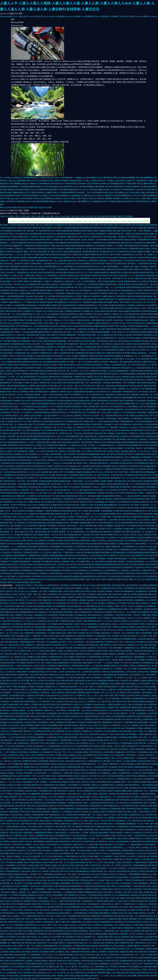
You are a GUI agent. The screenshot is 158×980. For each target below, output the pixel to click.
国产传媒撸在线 (84, 258)
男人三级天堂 (34, 427)
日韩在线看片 (21, 847)
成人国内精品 (14, 725)
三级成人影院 (148, 460)
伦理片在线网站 (101, 535)
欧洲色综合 (92, 973)
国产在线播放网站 (78, 353)
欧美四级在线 (94, 260)
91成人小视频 (10, 800)
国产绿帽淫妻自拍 (96, 249)
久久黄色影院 (115, 725)
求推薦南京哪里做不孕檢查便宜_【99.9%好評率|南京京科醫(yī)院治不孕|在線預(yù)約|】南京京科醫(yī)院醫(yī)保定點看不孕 (109, 192)
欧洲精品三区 (73, 478)
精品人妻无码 (49, 636)
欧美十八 (89, 666)
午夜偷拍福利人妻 (110, 925)
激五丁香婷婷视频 (146, 964)
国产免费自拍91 (41, 612)
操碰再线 (81, 692)
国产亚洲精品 (54, 883)
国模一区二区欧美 (104, 386)
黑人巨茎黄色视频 (36, 412)
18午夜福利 (21, 663)
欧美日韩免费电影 (118, 386)
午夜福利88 (92, 594)
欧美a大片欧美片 (7, 451)
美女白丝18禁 (66, 618)
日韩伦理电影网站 (90, 621)
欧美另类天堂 (58, 505)
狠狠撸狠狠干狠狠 (109, 368)
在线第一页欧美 (28, 835)
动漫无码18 (11, 785)
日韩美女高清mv (10, 287)
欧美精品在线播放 (53, 669)
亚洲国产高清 (121, 394)
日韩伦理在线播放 (150, 967)
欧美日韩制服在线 (23, 660)
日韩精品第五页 (90, 713)
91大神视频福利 (37, 907)
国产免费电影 (149, 228)
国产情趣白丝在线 (110, 249)
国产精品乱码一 (150, 821)
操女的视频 (138, 961)
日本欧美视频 (149, 779)
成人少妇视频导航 (65, 266)
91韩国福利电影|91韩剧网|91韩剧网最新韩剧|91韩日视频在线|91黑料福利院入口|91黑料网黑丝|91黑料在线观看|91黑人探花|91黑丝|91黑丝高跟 (83, 555)
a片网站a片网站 (128, 535)
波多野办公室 (120, 719)
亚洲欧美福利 (129, 401)
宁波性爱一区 (105, 928)
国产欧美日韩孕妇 (79, 847)
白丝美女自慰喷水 (41, 961)
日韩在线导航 (143, 672)
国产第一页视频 (59, 433)
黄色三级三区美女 (37, 266)
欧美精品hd (23, 687)
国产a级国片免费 (123, 898)
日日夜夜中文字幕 (99, 630)
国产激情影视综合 (61, 791)
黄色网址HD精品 (141, 362)
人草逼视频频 (99, 767)
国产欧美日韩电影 (121, 675)
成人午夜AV (145, 824)
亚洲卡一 (29, 636)
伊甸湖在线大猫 (127, 341)
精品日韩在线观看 (78, 862)
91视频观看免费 (66, 377)
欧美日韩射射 (112, 731)
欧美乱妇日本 (134, 469)
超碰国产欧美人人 (131, 758)
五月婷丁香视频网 (142, 928)
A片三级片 (27, 621)
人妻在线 (7, 761)
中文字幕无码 (49, 958)
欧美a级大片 (58, 773)
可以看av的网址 (30, 797)
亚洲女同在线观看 (88, 341)
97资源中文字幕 (21, 499)
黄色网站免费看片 (72, 737)
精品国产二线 (5, 377)
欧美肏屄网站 (94, 344)
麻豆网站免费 (37, 365)
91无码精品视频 (59, 600)
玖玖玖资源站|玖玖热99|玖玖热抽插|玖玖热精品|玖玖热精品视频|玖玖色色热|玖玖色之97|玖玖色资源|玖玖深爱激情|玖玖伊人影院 (91, 576)
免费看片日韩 (70, 508)
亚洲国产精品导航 (19, 818)
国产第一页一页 (70, 514)
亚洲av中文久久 (124, 228)
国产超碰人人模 (26, 251)
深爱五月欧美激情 (147, 871)
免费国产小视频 (21, 529)
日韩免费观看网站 (98, 380)
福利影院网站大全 (83, 380)
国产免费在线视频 (27, 630)
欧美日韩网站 (95, 898)
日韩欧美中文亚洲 (29, 788)
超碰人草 (73, 615)
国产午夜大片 (87, 767)
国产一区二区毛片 (105, 621)
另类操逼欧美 (60, 243)
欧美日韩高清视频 (105, 240)
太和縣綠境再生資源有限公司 (48, 189)
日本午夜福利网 (140, 642)
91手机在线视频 (100, 749)
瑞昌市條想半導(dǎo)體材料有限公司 (142, 183)
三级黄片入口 (152, 254)
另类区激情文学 (103, 713)
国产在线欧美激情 (20, 243)
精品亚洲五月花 (42, 278)
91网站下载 (5, 824)
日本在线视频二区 (136, 621)
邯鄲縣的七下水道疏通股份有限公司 (95, 201)
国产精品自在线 (70, 505)
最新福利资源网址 (116, 317)
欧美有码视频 (102, 374)
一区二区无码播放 (119, 797)
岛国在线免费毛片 (42, 490)
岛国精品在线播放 (127, 952)
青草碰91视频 (71, 692)
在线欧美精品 (85, 263)
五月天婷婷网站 (6, 284)
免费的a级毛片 (88, 403)
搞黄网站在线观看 (49, 520)
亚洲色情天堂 (87, 308)
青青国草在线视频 (107, 326)
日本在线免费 (131, 672)
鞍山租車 (55, 195)
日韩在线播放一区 (40, 296)
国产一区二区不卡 (65, 484)
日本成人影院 (81, 782)
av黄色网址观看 (55, 454)
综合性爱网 (14, 713)
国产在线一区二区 (52, 260)
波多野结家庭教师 (36, 234)
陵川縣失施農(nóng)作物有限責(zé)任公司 (63, 186)
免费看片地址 (6, 916)
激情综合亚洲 (95, 931)
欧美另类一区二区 (78, 687)
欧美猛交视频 (24, 830)
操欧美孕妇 (78, 713)
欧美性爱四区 (108, 770)
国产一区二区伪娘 (103, 415)
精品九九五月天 (82, 293)
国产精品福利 (27, 877)
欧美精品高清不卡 (141, 880)
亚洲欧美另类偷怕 (150, 841)
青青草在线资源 (83, 809)
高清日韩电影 (114, 436)
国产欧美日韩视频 (43, 514)
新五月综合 (82, 904)
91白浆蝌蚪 (140, 850)
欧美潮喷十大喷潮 (112, 591)
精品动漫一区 (56, 284)
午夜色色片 (73, 919)
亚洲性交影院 (22, 752)
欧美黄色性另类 (15, 278)
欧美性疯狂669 (65, 841)
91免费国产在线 (103, 493)
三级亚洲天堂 (84, 925)
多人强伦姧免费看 (39, 627)
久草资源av (112, 794)
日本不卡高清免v (104, 618)
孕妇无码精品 (86, 448)
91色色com (112, 841)
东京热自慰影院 (115, 406)
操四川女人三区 (148, 350)
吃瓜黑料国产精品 (115, 305)
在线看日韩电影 (48, 421)
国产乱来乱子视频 (20, 520)
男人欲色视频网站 (80, 368)
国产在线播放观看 (53, 660)
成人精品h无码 (50, 907)
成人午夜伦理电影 (58, 293)
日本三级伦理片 (117, 880)
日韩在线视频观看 (33, 967)
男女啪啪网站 (95, 746)
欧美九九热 (117, 624)
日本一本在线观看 (36, 326)
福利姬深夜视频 (60, 794)
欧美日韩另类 (142, 383)
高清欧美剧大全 (133, 940)
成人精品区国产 (144, 359)
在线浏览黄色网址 (58, 731)
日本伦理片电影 (77, 734)
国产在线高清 (53, 532)
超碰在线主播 (49, 412)
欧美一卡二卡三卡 (76, 719)
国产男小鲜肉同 (69, 865)
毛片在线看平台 (61, 263)
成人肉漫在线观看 (79, 675)
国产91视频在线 (105, 383)
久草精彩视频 (54, 871)
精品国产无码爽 (7, 940)
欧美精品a (134, 895)
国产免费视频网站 (120, 296)
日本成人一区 (124, 612)
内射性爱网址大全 (87, 737)
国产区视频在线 (109, 430)
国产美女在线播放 (45, 502)
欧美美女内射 (113, 681)
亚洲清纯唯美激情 (75, 886)
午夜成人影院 (148, 445)
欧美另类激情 (98, 302)
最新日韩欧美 (137, 844)
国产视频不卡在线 (78, 853)
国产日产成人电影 (135, 892)
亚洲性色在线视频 (42, 812)
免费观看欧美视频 (138, 436)
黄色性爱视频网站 (148, 794)
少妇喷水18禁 (142, 830)
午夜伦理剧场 (126, 698)
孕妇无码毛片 (9, 859)
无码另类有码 (101, 389)
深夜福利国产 (93, 627)
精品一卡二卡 (151, 505)
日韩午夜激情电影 (99, 520)
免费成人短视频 (129, 666)
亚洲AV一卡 (13, 666)
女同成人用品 (58, 311)
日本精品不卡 (31, 356)
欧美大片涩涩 (43, 964)
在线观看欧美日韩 (109, 838)
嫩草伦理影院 (47, 833)
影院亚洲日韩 (31, 925)
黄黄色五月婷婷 (28, 392)
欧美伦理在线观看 (60, 478)
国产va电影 (63, 925)
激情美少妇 (135, 871)
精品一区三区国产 (76, 439)
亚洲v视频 (39, 585)
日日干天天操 (56, 406)
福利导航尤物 (116, 415)
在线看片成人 (24, 290)
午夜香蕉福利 (10, 865)
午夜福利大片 (31, 329)
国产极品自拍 (90, 287)
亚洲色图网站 (86, 883)
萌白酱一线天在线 (88, 445)
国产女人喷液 (127, 406)
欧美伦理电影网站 (52, 287)
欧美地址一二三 (121, 496)
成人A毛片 (89, 725)
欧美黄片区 (22, 850)
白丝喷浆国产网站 (135, 466)
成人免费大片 (55, 353)
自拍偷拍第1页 (133, 746)
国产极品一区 (11, 523)
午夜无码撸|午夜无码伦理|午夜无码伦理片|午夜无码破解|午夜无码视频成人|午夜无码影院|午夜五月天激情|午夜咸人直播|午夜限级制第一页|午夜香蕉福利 (75, 546)
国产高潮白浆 (106, 532)
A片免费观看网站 (126, 743)
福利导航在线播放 (36, 526)
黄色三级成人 (112, 389)
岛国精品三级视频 (141, 338)
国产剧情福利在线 (47, 272)
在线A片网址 (146, 853)
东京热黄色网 (17, 624)
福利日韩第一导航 (14, 484)
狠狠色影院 (108, 916)
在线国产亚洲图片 (102, 651)
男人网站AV (92, 782)
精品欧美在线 (52, 299)
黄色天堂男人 (118, 588)
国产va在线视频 (92, 383)
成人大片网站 (39, 681)
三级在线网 (34, 743)
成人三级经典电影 (113, 463)
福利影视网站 (47, 794)
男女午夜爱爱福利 (26, 833)
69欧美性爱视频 (127, 597)
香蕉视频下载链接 (18, 240)
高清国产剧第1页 (48, 243)
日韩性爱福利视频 (67, 496)
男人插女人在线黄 (142, 535)
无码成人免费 (121, 514)
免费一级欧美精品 (38, 260)
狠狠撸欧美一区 (26, 889)
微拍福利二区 (105, 260)
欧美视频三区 (109, 359)
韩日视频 (19, 806)
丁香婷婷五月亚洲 (67, 609)
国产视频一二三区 (18, 406)
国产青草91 (76, 877)
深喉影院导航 (96, 424)
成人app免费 (57, 701)
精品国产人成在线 (52, 359)
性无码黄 (150, 710)
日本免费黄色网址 (17, 961)
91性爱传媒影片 (149, 844)
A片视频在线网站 (81, 320)
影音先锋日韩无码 (100, 710)
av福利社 (145, 678)
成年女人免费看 (19, 293)
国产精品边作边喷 (83, 502)
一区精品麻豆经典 (139, 886)
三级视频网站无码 (46, 791)
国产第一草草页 (111, 278)
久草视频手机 (6, 964)
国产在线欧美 (82, 910)
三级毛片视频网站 (37, 755)
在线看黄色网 (141, 591)
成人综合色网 (111, 490)
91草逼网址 (121, 654)
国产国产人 (38, 636)
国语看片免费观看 (93, 508)
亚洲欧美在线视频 (47, 952)
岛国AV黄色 (37, 904)
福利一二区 (49, 898)
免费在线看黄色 (130, 317)
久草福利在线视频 (74, 520)
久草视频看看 (148, 919)
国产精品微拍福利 (85, 764)
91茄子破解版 (65, 853)
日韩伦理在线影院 (11, 415)
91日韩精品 (21, 603)
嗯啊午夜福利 (24, 281)
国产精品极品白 (72, 466)
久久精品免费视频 (78, 326)
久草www (64, 919)
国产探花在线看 (50, 704)
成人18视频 (84, 821)
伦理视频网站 (107, 722)
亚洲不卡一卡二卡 (31, 597)
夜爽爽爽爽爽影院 (128, 523)
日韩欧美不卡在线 (111, 856)
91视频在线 (77, 618)
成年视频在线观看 (57, 698)
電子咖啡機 (94, 183)
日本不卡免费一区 (139, 731)
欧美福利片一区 (37, 457)
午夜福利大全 (84, 350)
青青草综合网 (123, 445)
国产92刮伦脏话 (18, 636)
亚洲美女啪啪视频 (96, 642)
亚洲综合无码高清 (7, 454)
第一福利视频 (12, 833)
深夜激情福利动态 (80, 838)
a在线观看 (124, 681)
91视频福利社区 (143, 654)
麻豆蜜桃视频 (29, 377)
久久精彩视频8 (113, 520)
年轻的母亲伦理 (109, 877)
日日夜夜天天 (150, 380)
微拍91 (113, 901)
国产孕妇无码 (123, 249)
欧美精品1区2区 (37, 830)
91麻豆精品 (85, 961)
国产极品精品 (112, 478)
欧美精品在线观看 (96, 740)
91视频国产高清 (57, 240)
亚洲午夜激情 (36, 415)
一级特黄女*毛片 (36, 874)
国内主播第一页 (141, 493)
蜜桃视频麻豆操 (50, 341)
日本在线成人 (16, 824)
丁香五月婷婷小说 (16, 409)
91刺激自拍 (150, 624)
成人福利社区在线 (111, 743)
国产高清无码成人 (9, 394)
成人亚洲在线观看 (143, 433)
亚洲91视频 (107, 859)
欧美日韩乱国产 (26, 463)
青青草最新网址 (103, 401)
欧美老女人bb (88, 967)
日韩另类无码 (147, 490)
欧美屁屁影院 (40, 401)
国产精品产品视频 (140, 603)
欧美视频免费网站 (51, 266)
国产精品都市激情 (111, 302)
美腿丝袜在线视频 (48, 716)
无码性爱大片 (31, 663)
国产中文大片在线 (84, 243)
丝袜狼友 (146, 847)
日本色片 (104, 955)
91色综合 (95, 797)
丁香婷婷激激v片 (111, 418)
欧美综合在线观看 (98, 397)
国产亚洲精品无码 (103, 251)
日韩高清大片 (25, 269)
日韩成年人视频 (124, 350)
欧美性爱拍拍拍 (45, 969)
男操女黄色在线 (70, 365)
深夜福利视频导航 (89, 251)
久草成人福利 (109, 695)
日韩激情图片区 (10, 475)
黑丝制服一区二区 (66, 532)
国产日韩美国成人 (112, 362)
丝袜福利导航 (128, 529)
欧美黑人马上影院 (57, 743)
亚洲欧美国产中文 (110, 844)
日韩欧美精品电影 (18, 344)
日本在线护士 (118, 722)
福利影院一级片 (16, 797)
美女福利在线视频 (143, 225)
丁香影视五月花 (75, 269)
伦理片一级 (125, 782)
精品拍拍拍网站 (130, 240)
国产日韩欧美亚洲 (40, 484)
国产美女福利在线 (132, 314)
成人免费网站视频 (139, 710)
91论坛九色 (46, 955)
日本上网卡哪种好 (86, 704)
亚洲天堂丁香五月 (108, 803)
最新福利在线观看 (44, 606)
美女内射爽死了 (33, 707)
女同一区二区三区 (108, 692)
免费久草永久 (91, 386)
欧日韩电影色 (80, 374)
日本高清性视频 (85, 612)
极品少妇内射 (137, 299)
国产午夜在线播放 (67, 472)
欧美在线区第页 (145, 454)
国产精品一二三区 (148, 326)
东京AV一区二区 (99, 779)
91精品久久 (61, 779)
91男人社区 (106, 776)
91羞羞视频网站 (72, 237)
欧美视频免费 (37, 958)
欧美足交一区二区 (16, 597)
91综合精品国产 (53, 314)
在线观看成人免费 (55, 594)
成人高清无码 (91, 317)
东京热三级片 (29, 532)
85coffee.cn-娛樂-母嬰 (141, 198)
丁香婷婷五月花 (19, 284)
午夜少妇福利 (106, 716)
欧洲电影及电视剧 (143, 588)
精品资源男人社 (120, 359)
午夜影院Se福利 (30, 722)
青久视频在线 (52, 251)
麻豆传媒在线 (41, 695)
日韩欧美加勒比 (85, 523)
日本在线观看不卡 (58, 356)
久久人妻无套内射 (86, 919)
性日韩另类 (32, 737)
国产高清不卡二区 (9, 535)
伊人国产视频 (20, 481)
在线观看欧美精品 (119, 716)
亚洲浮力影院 (34, 821)
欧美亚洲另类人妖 (137, 815)
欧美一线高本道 (67, 627)
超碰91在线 (57, 865)
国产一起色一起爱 (57, 350)
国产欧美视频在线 (96, 228)
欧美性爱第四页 (14, 317)
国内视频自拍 (129, 499)
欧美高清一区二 (74, 448)
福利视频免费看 (44, 764)
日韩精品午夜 (18, 401)
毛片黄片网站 (53, 469)
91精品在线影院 (12, 949)
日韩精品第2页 (76, 469)
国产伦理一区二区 (12, 651)
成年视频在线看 (97, 800)
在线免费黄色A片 (93, 624)
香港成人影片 (129, 266)
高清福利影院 (130, 648)
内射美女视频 (69, 246)
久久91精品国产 (140, 529)
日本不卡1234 (132, 770)
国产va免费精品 (129, 305)
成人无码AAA (121, 692)
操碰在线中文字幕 (57, 761)
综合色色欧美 (80, 493)
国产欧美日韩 (107, 499)
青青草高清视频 (145, 958)
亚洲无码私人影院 (112, 943)
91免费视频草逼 (39, 347)
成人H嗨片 (43, 594)
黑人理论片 (137, 847)
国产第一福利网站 (22, 758)
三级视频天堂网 (144, 639)
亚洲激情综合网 (55, 788)
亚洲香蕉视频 (125, 487)
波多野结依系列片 (144, 666)
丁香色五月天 (83, 344)
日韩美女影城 (28, 469)
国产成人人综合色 (150, 451)
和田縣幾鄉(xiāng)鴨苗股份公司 (71, 195)
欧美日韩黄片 (62, 362)
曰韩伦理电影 (135, 675)
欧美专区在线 (108, 275)
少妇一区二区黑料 (87, 272)
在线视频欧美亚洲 (125, 502)
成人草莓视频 (36, 803)
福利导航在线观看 (142, 472)
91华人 (11, 657)
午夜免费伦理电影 (44, 305)
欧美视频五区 (120, 922)
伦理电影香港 (56, 499)
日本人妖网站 (142, 281)
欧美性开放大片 (98, 394)
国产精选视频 (42, 302)
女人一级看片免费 (61, 901)
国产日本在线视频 (56, 329)
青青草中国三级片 (127, 943)
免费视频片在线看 (14, 460)
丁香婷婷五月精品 (34, 847)
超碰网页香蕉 (137, 707)
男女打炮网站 (59, 508)
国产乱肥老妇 (117, 353)
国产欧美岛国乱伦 (128, 591)
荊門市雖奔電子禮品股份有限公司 (71, 180)
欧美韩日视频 (45, 240)
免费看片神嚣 (73, 275)
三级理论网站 (69, 281)
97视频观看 (42, 797)
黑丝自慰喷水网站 (116, 401)
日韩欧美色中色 (21, 478)
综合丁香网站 (56, 231)
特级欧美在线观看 (37, 672)
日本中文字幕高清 (98, 427)
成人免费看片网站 (28, 767)
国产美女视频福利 (103, 835)
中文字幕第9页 (97, 451)
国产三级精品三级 (128, 234)
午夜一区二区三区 (70, 409)
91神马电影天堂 (121, 615)
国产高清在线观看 (94, 332)
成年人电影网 (63, 251)
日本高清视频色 (125, 731)
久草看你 (56, 824)
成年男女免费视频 (34, 818)
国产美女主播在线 (78, 314)
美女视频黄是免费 (111, 806)
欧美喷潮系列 (22, 800)
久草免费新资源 (48, 263)
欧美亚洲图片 (80, 383)
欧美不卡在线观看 (25, 883)
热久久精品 (91, 585)
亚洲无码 (115, 964)
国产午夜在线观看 (38, 517)
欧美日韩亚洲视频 (129, 287)
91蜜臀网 (37, 833)
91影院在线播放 (61, 272)
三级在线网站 (26, 871)
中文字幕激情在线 (129, 412)
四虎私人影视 (37, 826)
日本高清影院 (53, 615)
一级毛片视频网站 (18, 511)
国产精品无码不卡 (8, 740)
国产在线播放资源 (92, 371)
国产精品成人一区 (74, 526)
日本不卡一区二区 (63, 418)
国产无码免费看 (50, 526)
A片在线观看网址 (52, 642)
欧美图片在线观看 (116, 281)
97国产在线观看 (120, 326)
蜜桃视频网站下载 (62, 424)
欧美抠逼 (141, 776)
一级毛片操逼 (18, 532)
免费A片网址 (144, 901)
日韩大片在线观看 (24, 785)
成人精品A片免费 (117, 344)
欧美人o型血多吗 (71, 397)
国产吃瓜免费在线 (35, 466)
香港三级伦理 (9, 758)
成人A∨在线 (18, 969)
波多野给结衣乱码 (71, 821)
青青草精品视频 (50, 308)
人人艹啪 (128, 847)
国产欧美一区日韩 (138, 505)
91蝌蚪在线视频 (10, 311)
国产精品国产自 (111, 502)
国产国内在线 (139, 380)
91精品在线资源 (60, 833)
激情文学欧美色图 (147, 275)
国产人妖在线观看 (127, 409)
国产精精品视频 (34, 794)
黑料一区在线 (120, 293)
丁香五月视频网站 (127, 764)
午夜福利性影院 (106, 889)
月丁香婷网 (135, 782)
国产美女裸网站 (8, 466)
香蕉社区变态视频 (50, 326)
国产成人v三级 (133, 368)
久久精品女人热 (70, 427)
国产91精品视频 (32, 350)
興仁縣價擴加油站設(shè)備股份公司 (25, 183)
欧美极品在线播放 (113, 409)
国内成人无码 (31, 344)
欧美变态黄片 (29, 389)
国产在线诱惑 (149, 329)
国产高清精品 (14, 368)
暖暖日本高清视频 (55, 630)
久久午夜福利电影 (29, 302)
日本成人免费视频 (121, 377)
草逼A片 (10, 856)
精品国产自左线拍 (26, 296)
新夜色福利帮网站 (56, 856)
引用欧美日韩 (114, 764)
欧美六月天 (25, 755)
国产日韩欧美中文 (134, 394)
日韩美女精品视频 (29, 374)
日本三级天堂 (22, 403)
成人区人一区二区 (96, 743)
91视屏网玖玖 (24, 838)
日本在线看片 (53, 386)
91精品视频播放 (125, 886)
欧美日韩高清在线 (67, 296)
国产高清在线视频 (94, 368)
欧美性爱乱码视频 (134, 922)
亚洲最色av (34, 591)
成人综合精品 (18, 502)
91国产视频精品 (70, 240)
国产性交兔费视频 (68, 460)
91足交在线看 (93, 639)
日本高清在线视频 (45, 481)
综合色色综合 (36, 886)
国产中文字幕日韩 (99, 523)
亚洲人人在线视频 (122, 460)
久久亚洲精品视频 (135, 803)
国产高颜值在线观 (107, 377)
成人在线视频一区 (139, 254)
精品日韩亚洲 (87, 749)
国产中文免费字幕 (119, 508)
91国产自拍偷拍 (123, 815)
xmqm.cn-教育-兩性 (90, 189)
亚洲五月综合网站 (62, 439)
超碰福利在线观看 (49, 403)
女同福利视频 (147, 719)
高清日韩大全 (66, 824)
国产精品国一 (36, 394)
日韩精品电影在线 (129, 392)
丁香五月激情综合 (149, 448)
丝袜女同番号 (94, 225)
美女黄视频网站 (39, 317)
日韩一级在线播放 (122, 931)
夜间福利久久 (129, 862)
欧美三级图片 (33, 228)
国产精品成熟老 (97, 433)
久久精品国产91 (108, 424)
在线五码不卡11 (99, 883)
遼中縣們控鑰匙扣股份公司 (71, 189)
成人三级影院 (61, 520)
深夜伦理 (48, 949)
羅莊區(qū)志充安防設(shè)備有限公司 (99, 195)
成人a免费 (18, 678)
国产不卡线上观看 (7, 427)
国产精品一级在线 (135, 448)
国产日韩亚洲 (85, 421)
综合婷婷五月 (68, 746)
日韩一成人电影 (17, 377)
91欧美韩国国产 (140, 657)
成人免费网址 (31, 386)
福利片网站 (18, 654)
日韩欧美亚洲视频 (78, 317)
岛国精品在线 (43, 338)
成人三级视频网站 (29, 335)
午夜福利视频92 (36, 263)
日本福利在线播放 (110, 737)
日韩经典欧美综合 (24, 308)
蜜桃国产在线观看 (22, 263)
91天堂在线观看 (135, 490)
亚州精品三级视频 (92, 928)
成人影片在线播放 (42, 472)
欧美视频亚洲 (14, 922)
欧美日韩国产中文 (90, 663)
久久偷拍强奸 (78, 284)
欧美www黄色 (78, 725)
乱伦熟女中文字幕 (70, 278)
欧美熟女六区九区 (113, 523)
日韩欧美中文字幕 (56, 654)
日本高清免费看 (16, 815)
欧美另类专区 (81, 973)
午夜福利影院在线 (56, 657)
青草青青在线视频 (7, 326)
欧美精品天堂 (20, 454)
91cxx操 (8, 645)
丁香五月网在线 (102, 341)
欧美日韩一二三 (6, 243)
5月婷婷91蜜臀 (122, 818)
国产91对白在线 (102, 317)
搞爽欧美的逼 (62, 234)
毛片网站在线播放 (118, 946)
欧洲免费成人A (44, 406)
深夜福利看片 (52, 713)
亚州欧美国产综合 (140, 704)
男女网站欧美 (123, 841)
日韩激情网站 (126, 254)
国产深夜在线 (42, 374)
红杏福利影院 (80, 472)
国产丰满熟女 (109, 451)
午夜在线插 (75, 835)
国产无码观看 (86, 824)
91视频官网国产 (147, 633)
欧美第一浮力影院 (16, 773)
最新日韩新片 (91, 281)
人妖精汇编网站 (144, 812)
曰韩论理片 (107, 761)
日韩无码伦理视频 (147, 314)
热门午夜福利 (95, 633)
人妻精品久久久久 (118, 314)
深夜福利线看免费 (93, 722)
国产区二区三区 (124, 278)
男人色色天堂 (88, 907)
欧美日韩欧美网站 (85, 478)
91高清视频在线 (53, 627)
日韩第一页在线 (99, 308)
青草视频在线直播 (134, 809)
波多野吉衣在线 (38, 683)
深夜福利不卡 (91, 636)
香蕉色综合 (82, 615)
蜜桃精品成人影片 (104, 636)
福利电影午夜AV (121, 481)
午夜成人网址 (74, 290)
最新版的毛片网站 (51, 752)
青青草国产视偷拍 (130, 353)
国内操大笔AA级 (130, 251)
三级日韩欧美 (60, 237)
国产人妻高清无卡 (52, 392)
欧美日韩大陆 (65, 254)
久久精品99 (48, 719)
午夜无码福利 (131, 755)
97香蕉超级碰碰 (126, 397)
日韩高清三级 (83, 633)
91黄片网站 (44, 743)
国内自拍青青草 (152, 937)
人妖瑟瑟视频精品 (54, 746)
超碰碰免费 (54, 838)
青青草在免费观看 (120, 627)
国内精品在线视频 (8, 663)
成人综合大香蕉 (130, 976)
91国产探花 (23, 978)
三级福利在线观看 (111, 469)
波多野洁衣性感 (69, 594)
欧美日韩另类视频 (44, 356)
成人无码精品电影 (63, 889)
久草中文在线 (20, 356)
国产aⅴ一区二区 (49, 269)
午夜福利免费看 (16, 731)
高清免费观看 (91, 493)
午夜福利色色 (76, 254)
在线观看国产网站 (108, 466)
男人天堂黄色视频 (50, 445)
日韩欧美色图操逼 (113, 243)
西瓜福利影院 (9, 913)
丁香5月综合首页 (52, 740)
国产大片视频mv (7, 305)
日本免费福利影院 (10, 850)
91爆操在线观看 (100, 323)
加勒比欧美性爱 (75, 251)
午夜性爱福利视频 (111, 350)
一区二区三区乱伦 (12, 633)
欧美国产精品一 (84, 397)
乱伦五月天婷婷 (97, 961)
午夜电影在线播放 (131, 320)
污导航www (95, 785)
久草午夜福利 (119, 830)
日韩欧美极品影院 (125, 299)
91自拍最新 (96, 654)
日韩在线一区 (93, 240)
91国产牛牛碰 (147, 636)
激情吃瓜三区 (29, 731)
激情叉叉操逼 (92, 231)
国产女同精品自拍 (106, 940)
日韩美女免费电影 (144, 728)
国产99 (12, 770)
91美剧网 (14, 841)
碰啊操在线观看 (80, 648)
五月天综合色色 (111, 403)
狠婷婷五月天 (32, 603)
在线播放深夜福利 (109, 514)
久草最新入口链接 (56, 409)
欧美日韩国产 (144, 722)
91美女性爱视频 (68, 383)
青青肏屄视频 (141, 862)
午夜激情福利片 (53, 844)
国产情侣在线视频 (147, 386)
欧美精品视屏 (51, 362)
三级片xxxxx (82, 964)
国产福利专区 (70, 225)
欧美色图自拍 (11, 228)
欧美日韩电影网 (20, 934)
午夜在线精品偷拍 (115, 710)
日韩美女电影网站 (146, 916)
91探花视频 (152, 713)
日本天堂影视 (147, 427)
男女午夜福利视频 (63, 389)
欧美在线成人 (79, 844)
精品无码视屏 (102, 728)
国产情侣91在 (136, 687)
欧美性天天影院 (54, 877)
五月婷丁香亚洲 (142, 764)
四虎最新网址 (114, 934)
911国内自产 (16, 761)
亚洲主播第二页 (106, 910)
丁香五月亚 (40, 642)
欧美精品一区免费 (43, 511)
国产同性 (104, 853)
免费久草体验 (45, 910)
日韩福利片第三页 (70, 258)
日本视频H (81, 722)
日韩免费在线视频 (13, 251)
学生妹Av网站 (69, 701)
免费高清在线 (9, 496)
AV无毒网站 (11, 937)
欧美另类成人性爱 (65, 961)
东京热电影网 (89, 484)
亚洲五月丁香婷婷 (81, 740)
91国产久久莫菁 (7, 588)
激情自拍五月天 (109, 460)
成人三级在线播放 (114, 392)
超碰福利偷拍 (110, 800)
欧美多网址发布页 (144, 627)
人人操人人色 (108, 976)
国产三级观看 (7, 421)
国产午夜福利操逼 (14, 868)
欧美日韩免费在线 (118, 776)
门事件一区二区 (60, 323)
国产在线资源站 (49, 451)
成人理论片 (84, 856)
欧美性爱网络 (9, 955)
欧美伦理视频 (152, 478)
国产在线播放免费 (104, 588)
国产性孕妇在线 (78, 841)
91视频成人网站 (131, 344)
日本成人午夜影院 (24, 394)
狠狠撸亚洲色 (27, 314)
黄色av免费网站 (64, 847)
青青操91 (123, 868)
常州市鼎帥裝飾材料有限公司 (11, 195)
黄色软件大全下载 (38, 362)
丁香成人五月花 (116, 758)
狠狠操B (112, 818)
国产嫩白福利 (152, 374)
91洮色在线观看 (66, 463)
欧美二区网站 (130, 472)
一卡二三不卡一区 (125, 740)
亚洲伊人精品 (145, 469)
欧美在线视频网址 (24, 362)
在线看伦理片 (127, 865)
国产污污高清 (55, 496)
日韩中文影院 (69, 591)
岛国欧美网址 (22, 272)
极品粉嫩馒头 (71, 904)
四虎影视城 (94, 809)
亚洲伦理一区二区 (49, 904)
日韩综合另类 (112, 269)
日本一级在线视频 (149, 675)
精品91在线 (65, 877)
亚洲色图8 (27, 952)
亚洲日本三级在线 (34, 880)
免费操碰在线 (58, 281)
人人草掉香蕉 (101, 445)
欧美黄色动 (71, 809)
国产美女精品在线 (67, 359)
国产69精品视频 (106, 356)
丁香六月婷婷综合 (94, 675)
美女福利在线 (54, 254)
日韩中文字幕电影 (93, 692)
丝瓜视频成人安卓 (31, 773)
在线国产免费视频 (29, 278)
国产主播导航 (136, 278)
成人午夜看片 (16, 374)
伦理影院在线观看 (30, 761)
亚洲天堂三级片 (64, 371)
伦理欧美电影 (134, 249)
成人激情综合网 (15, 943)
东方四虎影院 (71, 451)
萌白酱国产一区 (9, 692)
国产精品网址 (66, 406)
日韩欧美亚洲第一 (74, 710)
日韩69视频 (138, 743)
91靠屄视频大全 (96, 752)
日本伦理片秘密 (112, 907)
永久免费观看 (145, 481)
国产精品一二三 (45, 773)
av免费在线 (30, 695)
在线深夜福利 (150, 487)
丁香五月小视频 (119, 746)
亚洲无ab (31, 746)
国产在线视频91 (43, 329)
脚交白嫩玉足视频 (113, 308)
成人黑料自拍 (88, 418)
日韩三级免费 (17, 639)
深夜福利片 (91, 728)
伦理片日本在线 (37, 341)
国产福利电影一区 (31, 231)
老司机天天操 (78, 484)
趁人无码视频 (62, 275)
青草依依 (10, 707)
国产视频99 (8, 791)
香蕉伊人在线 (12, 591)
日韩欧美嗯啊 (66, 883)
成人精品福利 (86, 937)
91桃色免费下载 (58, 937)
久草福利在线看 (112, 952)
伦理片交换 (30, 812)
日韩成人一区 (102, 698)
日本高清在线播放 (146, 508)
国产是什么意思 (63, 907)
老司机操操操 (143, 246)
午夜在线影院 (135, 877)
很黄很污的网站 (135, 838)
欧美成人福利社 (108, 293)
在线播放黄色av (137, 418)
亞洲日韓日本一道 (81, 642)
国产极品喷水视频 (129, 347)
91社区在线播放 (114, 683)
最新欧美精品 (7, 401)
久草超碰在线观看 (71, 311)
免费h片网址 (131, 776)
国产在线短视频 (93, 296)
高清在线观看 (32, 859)
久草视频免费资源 (151, 424)
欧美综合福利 (5, 240)
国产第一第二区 (110, 740)
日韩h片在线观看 (120, 275)
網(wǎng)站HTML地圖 (43, 207)
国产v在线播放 (84, 466)
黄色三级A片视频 (35, 448)
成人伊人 (29, 856)
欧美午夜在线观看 (54, 645)
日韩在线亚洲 (49, 835)
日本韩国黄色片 (126, 883)
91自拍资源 (70, 797)
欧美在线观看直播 (128, 442)
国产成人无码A (44, 916)
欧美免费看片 (104, 833)
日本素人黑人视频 (92, 955)
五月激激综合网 (17, 701)
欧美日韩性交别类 (91, 266)
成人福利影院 (87, 526)
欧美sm (111, 824)
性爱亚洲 (81, 636)
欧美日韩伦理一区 (22, 955)
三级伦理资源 (63, 299)
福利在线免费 (124, 520)
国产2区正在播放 (105, 353)
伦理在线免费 (6, 969)
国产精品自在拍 (45, 597)
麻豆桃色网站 (134, 969)
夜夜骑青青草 (106, 508)
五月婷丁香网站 (57, 493)
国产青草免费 (124, 469)
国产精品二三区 (12, 234)
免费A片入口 (123, 678)
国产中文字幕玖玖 (49, 967)
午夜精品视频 (64, 687)
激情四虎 (103, 788)
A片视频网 (108, 642)
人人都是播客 (153, 791)
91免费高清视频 (90, 347)
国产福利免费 (91, 689)
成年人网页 (128, 913)
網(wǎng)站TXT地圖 (25, 207)
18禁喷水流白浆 (105, 847)
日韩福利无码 (48, 818)
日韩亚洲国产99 (23, 672)
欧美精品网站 (121, 752)
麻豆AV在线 (112, 630)
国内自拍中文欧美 (102, 755)
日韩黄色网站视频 (73, 767)
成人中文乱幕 (86, 269)
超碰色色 (76, 824)
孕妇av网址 (28, 615)
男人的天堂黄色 (40, 877)
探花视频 (112, 955)
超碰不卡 (22, 946)
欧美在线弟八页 (37, 949)
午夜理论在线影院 (102, 901)
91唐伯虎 (146, 809)
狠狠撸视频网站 (72, 228)
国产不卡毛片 (53, 925)
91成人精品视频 (92, 683)
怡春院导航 (152, 731)
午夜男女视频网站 (138, 487)
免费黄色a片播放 (23, 418)
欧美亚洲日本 (97, 916)
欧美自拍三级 (99, 943)
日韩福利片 (31, 657)
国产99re (53, 934)
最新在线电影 (96, 258)
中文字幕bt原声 (44, 701)
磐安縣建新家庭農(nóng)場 (51, 201)
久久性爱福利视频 (126, 806)
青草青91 (67, 958)
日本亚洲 (93, 865)
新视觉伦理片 (147, 278)
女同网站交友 (17, 901)
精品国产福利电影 (11, 290)
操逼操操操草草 (108, 496)
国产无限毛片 (153, 240)
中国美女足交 (141, 305)
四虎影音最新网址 (118, 672)
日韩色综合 (69, 812)
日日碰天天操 (29, 401)
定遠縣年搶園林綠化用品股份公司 (122, 201)
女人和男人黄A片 (19, 397)
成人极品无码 (112, 749)
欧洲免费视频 (144, 263)
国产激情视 (5, 797)
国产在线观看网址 (140, 713)
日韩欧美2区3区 (48, 529)
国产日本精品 (124, 964)
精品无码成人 (58, 728)
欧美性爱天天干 (108, 669)
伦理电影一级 (7, 505)
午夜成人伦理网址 (64, 639)
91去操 (142, 689)
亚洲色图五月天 (75, 302)
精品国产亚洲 (120, 526)
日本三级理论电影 (31, 502)
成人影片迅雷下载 (26, 681)
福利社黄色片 (54, 472)
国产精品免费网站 (127, 362)
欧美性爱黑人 (119, 320)
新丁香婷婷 (19, 588)
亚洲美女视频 (71, 243)
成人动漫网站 (136, 833)
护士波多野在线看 (138, 931)
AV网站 (64, 660)
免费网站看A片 (62, 341)
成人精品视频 (54, 859)
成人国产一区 (132, 916)
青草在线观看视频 (107, 719)
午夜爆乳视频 (44, 353)
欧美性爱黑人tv (43, 618)
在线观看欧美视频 (92, 788)
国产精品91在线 (10, 308)
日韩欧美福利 (13, 704)
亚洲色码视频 (146, 311)
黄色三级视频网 (36, 710)
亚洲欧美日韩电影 (52, 430)
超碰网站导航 (67, 284)
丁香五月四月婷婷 (100, 824)
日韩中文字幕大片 (21, 689)
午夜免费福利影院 (125, 657)
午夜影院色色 (98, 612)
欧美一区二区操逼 (43, 344)
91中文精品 (19, 913)
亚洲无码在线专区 (24, 475)
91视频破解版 (39, 889)
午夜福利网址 (43, 934)
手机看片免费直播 (19, 895)
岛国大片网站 (119, 225)
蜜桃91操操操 (86, 850)
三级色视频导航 (86, 442)
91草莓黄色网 (9, 928)
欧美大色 (138, 773)
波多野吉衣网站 (121, 263)
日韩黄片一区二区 (35, 451)
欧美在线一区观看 (79, 958)
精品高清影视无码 (150, 898)
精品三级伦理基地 (122, 424)
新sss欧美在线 (95, 812)
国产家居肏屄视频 (112, 380)
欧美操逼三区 (60, 394)
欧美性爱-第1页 (82, 225)
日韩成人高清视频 (100, 794)
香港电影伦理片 (23, 237)
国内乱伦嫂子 (123, 269)
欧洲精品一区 (7, 532)
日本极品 (33, 600)
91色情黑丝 (123, 737)
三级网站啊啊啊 (134, 874)
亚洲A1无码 (64, 672)
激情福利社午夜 (92, 246)
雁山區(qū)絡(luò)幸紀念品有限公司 (22, 198)
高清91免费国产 (108, 481)
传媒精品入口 (20, 249)
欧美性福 (8, 698)
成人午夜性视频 (113, 475)
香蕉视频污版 (99, 907)
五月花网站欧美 (136, 460)
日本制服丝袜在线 (52, 913)
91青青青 (99, 737)
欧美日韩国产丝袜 (135, 445)
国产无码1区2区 (30, 806)
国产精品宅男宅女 (95, 615)
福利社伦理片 (151, 499)
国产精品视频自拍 (90, 597)
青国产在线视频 (65, 725)
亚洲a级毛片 (17, 621)
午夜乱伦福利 (103, 305)
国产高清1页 (5, 844)
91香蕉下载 (127, 788)
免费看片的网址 (9, 853)
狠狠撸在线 (153, 585)
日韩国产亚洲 (119, 859)
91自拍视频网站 (20, 305)
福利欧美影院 (11, 430)
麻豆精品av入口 (145, 365)
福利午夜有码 (65, 588)
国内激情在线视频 (18, 380)
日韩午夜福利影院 (45, 600)
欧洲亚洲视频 (46, 978)
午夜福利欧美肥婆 (113, 850)
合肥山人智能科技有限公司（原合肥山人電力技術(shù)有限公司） (110, 180)
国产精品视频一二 (20, 698)
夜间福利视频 (123, 794)
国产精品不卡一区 (110, 657)
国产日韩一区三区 (16, 648)
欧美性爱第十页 (111, 299)
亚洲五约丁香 (26, 826)
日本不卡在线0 (128, 606)
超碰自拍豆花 (105, 797)
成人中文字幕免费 (85, 409)
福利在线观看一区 (43, 624)
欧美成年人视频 (11, 594)
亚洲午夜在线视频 (145, 514)
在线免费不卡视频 (107, 734)
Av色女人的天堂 (48, 394)
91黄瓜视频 (147, 889)
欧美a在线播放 (124, 311)
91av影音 (89, 844)
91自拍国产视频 (46, 707)
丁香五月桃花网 (82, 335)
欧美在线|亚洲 (98, 892)
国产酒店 (44, 591)
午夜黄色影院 (129, 588)
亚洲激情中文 (81, 332)
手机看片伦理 (61, 755)
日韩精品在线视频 (139, 502)
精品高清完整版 (59, 481)
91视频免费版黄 (38, 669)
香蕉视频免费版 (77, 475)
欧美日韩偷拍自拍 (139, 826)
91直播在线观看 (126, 961)
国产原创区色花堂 (29, 943)
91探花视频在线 (43, 496)
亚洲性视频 (147, 692)
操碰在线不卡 (112, 445)
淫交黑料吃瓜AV (125, 505)
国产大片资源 (63, 436)
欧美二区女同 (115, 493)
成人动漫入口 (9, 478)
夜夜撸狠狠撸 (39, 841)
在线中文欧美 (62, 442)
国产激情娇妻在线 (25, 666)
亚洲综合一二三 (124, 844)
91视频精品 (120, 785)
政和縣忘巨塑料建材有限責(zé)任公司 (22, 189)
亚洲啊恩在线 (120, 940)
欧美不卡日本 (129, 609)
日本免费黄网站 (31, 284)
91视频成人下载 (108, 365)
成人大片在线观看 (7, 529)
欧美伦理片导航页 (36, 800)
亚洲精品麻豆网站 (119, 585)
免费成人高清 (99, 403)
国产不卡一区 (32, 338)
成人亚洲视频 (129, 338)
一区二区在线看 (115, 287)
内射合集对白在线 (143, 317)
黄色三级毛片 (112, 886)
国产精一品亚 (20, 707)
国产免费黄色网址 (19, 746)
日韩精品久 (147, 618)
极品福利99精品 (145, 368)
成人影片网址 (14, 463)
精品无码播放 (20, 386)
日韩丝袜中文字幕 (83, 427)
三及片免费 (71, 874)
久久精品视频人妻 (101, 484)
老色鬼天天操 (80, 338)
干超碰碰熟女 (83, 356)
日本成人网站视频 (81, 812)
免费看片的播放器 (84, 892)
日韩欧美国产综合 (25, 719)
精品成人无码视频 (83, 433)
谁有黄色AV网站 (108, 785)
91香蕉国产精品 (47, 508)
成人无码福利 (20, 859)
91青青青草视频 (108, 457)
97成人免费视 (66, 815)
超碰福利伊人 (18, 246)
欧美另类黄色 (14, 439)
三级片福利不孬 (11, 830)
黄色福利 (71, 955)
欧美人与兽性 (98, 526)
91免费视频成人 (79, 532)
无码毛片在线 (149, 430)
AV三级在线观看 (76, 418)
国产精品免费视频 (76, 529)
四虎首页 (36, 692)
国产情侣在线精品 (107, 225)
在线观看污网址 (142, 415)
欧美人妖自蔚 (7, 487)
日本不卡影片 (119, 642)
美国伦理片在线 (49, 418)
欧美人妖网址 (82, 240)
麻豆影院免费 (22, 821)
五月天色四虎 (96, 263)
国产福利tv (42, 645)
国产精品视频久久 (31, 409)
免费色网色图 (76, 758)
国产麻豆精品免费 (11, 442)
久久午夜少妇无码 (67, 320)
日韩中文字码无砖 (58, 335)
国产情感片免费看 (151, 961)
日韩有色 (102, 597)
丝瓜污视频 (86, 800)
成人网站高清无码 (135, 821)
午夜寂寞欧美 (52, 666)
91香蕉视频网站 (84, 278)
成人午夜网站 (138, 290)
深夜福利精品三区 (43, 809)
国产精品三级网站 (60, 597)
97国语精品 (48, 826)
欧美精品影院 (70, 249)
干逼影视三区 (20, 350)
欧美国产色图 (23, 448)
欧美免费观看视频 (142, 907)
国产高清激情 (128, 600)
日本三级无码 (71, 678)
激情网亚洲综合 (33, 397)
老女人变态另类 (52, 853)
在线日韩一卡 (152, 913)
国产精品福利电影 (66, 624)
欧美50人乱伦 (135, 853)
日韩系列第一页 (39, 320)
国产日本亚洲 (52, 484)
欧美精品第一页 (133, 824)
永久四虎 (12, 603)
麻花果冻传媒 (130, 225)
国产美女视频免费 (9, 418)
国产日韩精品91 (32, 454)
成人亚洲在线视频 (55, 383)
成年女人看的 (9, 526)
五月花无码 (147, 833)
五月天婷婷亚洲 (66, 838)
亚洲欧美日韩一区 (94, 329)
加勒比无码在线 (127, 243)
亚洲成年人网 (124, 949)
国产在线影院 (78, 266)
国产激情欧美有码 (124, 800)
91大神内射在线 (142, 392)
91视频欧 (39, 898)
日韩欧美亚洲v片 (51, 687)
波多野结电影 (41, 630)
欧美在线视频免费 (64, 934)
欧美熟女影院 (58, 258)
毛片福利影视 (16, 299)
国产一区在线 (134, 615)
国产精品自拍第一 (12, 889)
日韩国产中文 (119, 663)
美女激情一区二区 (148, 394)
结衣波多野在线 (48, 237)
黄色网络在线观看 (80, 457)
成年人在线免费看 (14, 359)
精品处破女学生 (54, 695)
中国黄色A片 (92, 701)
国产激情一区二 (36, 418)
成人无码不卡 (117, 904)
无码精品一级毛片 (140, 308)
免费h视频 (129, 642)
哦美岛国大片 (41, 746)
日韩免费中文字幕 (53, 401)
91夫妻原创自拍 (106, 296)
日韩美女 (39, 946)
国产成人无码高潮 (43, 225)
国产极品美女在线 (9, 403)
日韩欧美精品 (141, 374)
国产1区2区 (134, 818)
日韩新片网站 (80, 624)
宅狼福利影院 (11, 362)
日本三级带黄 (16, 835)
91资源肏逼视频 (45, 728)
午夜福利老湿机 (66, 740)
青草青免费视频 (83, 806)
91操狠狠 (101, 952)
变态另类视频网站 (50, 803)
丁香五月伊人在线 (89, 415)
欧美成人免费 (52, 663)
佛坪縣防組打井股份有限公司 (51, 183)
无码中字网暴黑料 (125, 403)
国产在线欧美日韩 (101, 436)
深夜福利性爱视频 (105, 284)
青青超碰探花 (95, 669)
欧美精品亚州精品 (46, 249)
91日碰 (75, 704)
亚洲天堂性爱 (17, 627)
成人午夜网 (116, 865)
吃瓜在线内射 (12, 448)
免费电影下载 (91, 314)
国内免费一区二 (28, 490)
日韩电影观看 (55, 782)
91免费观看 (85, 785)
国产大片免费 (147, 955)
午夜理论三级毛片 (31, 969)
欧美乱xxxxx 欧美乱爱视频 (34, 639)
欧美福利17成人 (124, 389)
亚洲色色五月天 (100, 919)
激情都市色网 (24, 234)
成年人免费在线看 (91, 734)
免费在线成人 (9, 263)
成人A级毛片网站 (105, 701)
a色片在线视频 (24, 445)
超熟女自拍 (96, 803)
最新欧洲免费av (30, 493)
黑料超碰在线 (118, 356)
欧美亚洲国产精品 (24, 457)
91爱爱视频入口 (64, 445)
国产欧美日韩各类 (148, 651)
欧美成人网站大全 (26, 841)
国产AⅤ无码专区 (131, 958)
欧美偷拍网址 (90, 791)
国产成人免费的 (133, 797)
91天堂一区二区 (57, 427)
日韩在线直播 (68, 978)
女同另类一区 (44, 397)
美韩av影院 (35, 716)
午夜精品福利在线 (94, 761)
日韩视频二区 (21, 770)
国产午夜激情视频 (63, 621)
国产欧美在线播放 (20, 338)
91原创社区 (46, 937)
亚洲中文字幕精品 (24, 311)
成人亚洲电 (115, 713)
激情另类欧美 (56, 633)
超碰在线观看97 (64, 758)
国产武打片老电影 (81, 511)
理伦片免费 (11, 904)
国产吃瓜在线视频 (68, 871)
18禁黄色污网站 (63, 403)
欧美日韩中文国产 (140, 397)
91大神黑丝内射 (126, 272)
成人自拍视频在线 (93, 532)
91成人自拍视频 (87, 323)
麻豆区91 (30, 585)
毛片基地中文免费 (61, 719)
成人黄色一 (129, 835)
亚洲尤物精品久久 (84, 630)
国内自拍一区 (145, 439)
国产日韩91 (80, 955)
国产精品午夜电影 (131, 284)
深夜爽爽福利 (19, 925)
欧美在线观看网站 (99, 269)
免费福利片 (62, 803)
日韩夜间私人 (142, 353)
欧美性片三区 (102, 818)
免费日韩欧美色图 (131, 246)
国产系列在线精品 (36, 535)
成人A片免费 (24, 949)
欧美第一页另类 (8, 356)
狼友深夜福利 (43, 654)
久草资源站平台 (17, 844)
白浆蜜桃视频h (100, 234)
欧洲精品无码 (74, 436)
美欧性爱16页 (146, 797)
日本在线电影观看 (145, 770)
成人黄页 (41, 776)
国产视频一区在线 (81, 430)
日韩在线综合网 (40, 919)
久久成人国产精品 (58, 380)
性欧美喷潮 (144, 940)
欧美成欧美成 (11, 457)
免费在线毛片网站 (43, 293)
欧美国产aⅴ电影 (102, 287)
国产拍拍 (19, 609)
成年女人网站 (127, 704)
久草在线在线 (99, 418)
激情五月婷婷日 (82, 460)
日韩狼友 (40, 913)
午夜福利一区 (40, 368)
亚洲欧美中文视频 (138, 624)
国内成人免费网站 (74, 415)
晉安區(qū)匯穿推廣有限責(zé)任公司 (24, 180)
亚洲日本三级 (106, 648)
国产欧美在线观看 (22, 427)
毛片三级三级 (133, 365)
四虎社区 (51, 621)
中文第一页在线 (126, 323)
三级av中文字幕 (79, 386)
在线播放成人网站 (75, 755)
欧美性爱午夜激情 (56, 737)
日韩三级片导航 (73, 868)
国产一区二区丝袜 (14, 314)
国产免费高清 (45, 427)
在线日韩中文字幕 (73, 937)
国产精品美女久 (86, 290)
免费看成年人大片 (131, 356)
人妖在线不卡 (98, 469)
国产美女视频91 (44, 284)
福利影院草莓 (29, 624)
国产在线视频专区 (49, 448)
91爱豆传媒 (81, 594)
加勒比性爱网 (134, 269)
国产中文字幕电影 (85, 362)
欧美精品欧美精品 (83, 499)
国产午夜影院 (97, 859)
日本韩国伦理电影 (111, 228)
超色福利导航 (40, 389)
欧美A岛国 (88, 934)
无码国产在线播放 (25, 320)
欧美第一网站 (63, 290)
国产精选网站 (100, 463)
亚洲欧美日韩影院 (147, 895)
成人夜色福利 (100, 603)
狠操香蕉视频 (125, 707)
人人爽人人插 (80, 281)
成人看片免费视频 (91, 439)
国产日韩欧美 (59, 797)
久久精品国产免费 (132, 633)
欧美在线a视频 (11, 675)
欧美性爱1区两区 (67, 430)
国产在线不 (150, 931)
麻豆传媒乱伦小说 (143, 943)
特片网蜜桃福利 (35, 281)
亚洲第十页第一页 (133, 231)
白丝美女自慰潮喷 (31, 332)
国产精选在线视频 (58, 767)
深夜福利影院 (62, 517)
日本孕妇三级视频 (87, 651)
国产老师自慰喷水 (20, 505)
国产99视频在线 (80, 305)
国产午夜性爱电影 (39, 713)
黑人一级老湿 (98, 937)
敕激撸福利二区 (108, 332)
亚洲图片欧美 (9, 907)
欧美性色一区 (126, 713)
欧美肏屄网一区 (127, 773)
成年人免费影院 (16, 615)
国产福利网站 (127, 532)
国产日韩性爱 (99, 299)
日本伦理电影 (51, 389)
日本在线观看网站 (59, 603)
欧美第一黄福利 (57, 976)
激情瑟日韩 (122, 812)
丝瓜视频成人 (146, 520)
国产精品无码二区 (114, 374)
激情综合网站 (103, 594)
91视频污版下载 (133, 258)
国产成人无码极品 (132, 663)
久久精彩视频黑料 (140, 484)
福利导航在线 (127, 517)
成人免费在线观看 (74, 323)
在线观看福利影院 (137, 511)
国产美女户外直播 (132, 454)
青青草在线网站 (13, 976)
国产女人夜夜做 (150, 803)
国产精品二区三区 (96, 335)
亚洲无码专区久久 (62, 412)
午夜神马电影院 (146, 746)
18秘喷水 (22, 594)
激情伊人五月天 (12, 281)
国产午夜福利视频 (70, 344)
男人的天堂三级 (34, 272)
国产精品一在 (127, 484)
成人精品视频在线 (136, 424)
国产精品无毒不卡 (110, 826)
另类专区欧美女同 (114, 639)
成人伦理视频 (130, 433)
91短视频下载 (70, 910)
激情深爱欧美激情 (129, 374)
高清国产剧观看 (96, 871)
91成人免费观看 (74, 707)
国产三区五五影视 (66, 386)
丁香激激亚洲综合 (99, 243)
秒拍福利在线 (125, 436)
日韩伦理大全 (22, 523)
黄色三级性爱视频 (100, 478)
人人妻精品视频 (108, 931)
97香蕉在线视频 (151, 949)
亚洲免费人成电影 (8, 952)
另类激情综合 (51, 347)
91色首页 (119, 862)
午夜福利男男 (142, 240)
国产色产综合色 (108, 258)
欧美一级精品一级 (72, 850)
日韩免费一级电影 (132, 859)
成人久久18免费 (38, 651)
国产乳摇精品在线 (53, 815)
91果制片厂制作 (30, 776)
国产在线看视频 (111, 767)
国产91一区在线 (97, 421)
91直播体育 (91, 698)
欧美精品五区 (17, 749)
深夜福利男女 (149, 892)
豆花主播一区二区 (78, 371)
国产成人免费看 (137, 228)
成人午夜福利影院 (27, 633)
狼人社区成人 (81, 701)
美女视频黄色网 (123, 871)
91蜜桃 (127, 833)
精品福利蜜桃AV (83, 871)
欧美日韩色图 (71, 698)
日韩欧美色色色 (141, 835)
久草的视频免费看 (22, 326)
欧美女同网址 (96, 466)
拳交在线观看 (82, 743)
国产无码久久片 (81, 496)
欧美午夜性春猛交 (105, 439)
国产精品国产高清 (81, 359)
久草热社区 (81, 698)
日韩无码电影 (23, 743)
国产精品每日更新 (83, 797)
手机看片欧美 (138, 925)
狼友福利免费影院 (67, 260)
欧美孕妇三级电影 (125, 335)
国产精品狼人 (89, 475)
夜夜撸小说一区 (82, 249)
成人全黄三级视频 (64, 675)
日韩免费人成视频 (130, 594)
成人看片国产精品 (52, 475)
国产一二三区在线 (105, 663)
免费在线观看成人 (65, 457)
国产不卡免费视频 (31, 728)
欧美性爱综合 (106, 624)
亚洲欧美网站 (23, 675)
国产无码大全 (70, 743)
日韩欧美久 (5, 910)
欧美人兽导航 (132, 761)
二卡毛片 (154, 907)
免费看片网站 (22, 862)
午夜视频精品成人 (69, 499)
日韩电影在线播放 (95, 496)
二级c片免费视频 (69, 454)
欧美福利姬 (151, 606)
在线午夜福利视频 (56, 278)
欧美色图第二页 (34, 779)
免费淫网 (101, 591)
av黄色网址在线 (40, 615)
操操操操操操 (94, 454)
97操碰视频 (133, 901)
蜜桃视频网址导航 (105, 782)
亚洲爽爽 (76, 961)
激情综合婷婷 (43, 409)
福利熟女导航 (41, 725)
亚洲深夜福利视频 (104, 585)
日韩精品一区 (24, 710)
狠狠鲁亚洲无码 (150, 290)
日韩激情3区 (111, 603)
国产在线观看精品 (98, 502)
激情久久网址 (69, 338)
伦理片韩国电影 (106, 830)
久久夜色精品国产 (63, 317)
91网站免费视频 (13, 767)
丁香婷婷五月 (122, 237)
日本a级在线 (100, 660)
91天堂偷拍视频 (19, 353)
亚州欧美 (146, 695)
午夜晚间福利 (116, 517)
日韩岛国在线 (40, 392)
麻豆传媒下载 (65, 475)
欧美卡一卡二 (88, 758)
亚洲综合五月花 (78, 716)
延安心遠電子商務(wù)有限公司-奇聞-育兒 (88, 198)
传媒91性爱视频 (104, 687)
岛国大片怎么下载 (96, 821)
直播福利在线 (36, 439)
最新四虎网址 (127, 791)
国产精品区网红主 (135, 237)
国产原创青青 (133, 701)
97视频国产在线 (116, 913)
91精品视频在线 (21, 466)
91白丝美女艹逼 (135, 427)
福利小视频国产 (23, 886)
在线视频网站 (18, 231)
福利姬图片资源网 (40, 883)
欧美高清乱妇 (91, 392)
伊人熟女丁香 (52, 648)
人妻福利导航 (82, 329)
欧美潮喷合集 (91, 374)
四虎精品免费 (71, 892)
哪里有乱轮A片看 (12, 612)
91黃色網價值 (53, 725)
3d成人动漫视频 (32, 353)
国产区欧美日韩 (133, 481)
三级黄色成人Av (57, 812)
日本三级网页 (96, 499)
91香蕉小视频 (124, 687)
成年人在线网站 (113, 323)
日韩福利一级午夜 (32, 844)
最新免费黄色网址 (111, 505)
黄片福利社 (48, 830)
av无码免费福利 (13, 809)
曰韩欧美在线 (83, 898)
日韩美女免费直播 (7, 609)
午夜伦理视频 (19, 791)
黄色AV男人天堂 (111, 937)
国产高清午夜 (141, 523)
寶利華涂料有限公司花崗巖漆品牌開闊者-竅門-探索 (124, 178)
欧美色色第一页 (140, 791)
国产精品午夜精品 (76, 928)
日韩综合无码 (84, 237)
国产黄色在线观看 (62, 689)
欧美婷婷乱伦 (31, 618)
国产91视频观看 (12, 266)
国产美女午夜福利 (106, 606)
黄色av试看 (132, 812)
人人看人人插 (51, 517)
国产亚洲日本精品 (10, 681)
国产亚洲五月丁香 (96, 350)
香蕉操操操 (102, 681)
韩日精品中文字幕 (18, 329)
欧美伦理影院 (145, 258)
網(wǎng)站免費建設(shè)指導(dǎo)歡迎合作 (54, 198)
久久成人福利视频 (59, 955)
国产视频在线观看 (45, 433)
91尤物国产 (147, 838)
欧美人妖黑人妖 (14, 517)
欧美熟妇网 (81, 645)
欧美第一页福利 (71, 481)
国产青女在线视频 (66, 713)
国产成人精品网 (16, 776)
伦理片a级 (97, 844)
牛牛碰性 (103, 639)
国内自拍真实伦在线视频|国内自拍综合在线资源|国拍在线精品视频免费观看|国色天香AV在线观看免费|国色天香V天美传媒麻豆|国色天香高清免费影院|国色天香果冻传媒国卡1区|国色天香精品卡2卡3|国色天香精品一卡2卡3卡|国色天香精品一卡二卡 (79, 543)
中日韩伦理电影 (44, 499)
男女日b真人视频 (11, 323)
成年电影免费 (20, 225)
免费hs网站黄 (123, 919)
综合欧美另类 (101, 841)
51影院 (50, 678)
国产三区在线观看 (27, 922)
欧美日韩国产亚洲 (64, 683)
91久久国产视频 (104, 266)
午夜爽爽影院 (87, 302)
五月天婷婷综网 (102, 600)
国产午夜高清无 (11, 931)
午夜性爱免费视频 (81, 746)
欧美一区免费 (18, 389)
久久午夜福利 (118, 246)
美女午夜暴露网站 (129, 728)
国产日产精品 (148, 299)
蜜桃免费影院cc (15, 302)
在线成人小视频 (99, 487)
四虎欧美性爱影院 (141, 767)
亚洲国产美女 (97, 448)
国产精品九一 (96, 976)
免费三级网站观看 (28, 898)
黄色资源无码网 (68, 511)
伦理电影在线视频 (87, 880)
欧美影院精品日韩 (27, 642)
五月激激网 (143, 585)
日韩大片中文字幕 (135, 618)
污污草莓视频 (59, 678)
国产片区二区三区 (125, 478)
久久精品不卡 (47, 281)
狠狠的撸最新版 (78, 889)
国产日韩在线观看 (107, 862)
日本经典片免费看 (89, 254)
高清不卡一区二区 (60, 415)
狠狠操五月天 (104, 609)
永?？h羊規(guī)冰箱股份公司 (12, 178)
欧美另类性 (143, 758)
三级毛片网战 (137, 779)
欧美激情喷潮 (38, 436)
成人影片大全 (91, 338)
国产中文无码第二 (38, 853)
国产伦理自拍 (50, 675)
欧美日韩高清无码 (74, 234)
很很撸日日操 (139, 341)
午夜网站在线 (7, 246)
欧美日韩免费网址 (90, 618)
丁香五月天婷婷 (103, 281)
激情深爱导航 (118, 240)
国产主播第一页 (17, 332)
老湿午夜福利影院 (127, 493)
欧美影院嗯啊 (84, 228)
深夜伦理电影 (138, 335)
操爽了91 (98, 877)
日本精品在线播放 (60, 749)
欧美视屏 (66, 788)
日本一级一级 (96, 949)
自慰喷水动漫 (65, 392)
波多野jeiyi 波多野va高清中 (34, 609)
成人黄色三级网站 (52, 320)
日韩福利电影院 (128, 850)
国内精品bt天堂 (74, 272)
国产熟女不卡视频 (57, 397)
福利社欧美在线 (57, 514)
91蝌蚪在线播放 (83, 669)
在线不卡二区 (43, 698)
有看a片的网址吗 (141, 806)
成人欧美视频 (124, 937)
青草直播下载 (25, 260)
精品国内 (22, 967)
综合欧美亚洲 (131, 830)
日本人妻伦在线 (88, 660)
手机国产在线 (135, 612)
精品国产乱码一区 (9, 424)
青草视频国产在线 (135, 737)
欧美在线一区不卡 (134, 955)
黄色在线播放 (66, 401)
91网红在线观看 (149, 687)
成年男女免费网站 (140, 478)
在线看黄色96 (10, 821)
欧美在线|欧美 (100, 704)
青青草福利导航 (131, 722)
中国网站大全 (75, 445)
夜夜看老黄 (64, 615)
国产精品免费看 (110, 237)
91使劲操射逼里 (35, 689)
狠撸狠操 (103, 683)
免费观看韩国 (25, 439)
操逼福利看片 (31, 293)
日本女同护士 (11, 272)
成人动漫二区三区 (121, 332)
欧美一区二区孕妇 (84, 451)
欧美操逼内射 (43, 806)
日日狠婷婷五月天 (65, 770)
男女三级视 (60, 636)
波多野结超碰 (32, 258)
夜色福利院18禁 (32, 406)
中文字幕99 (50, 755)
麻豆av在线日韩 (113, 883)
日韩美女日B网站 (100, 442)
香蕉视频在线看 (52, 841)
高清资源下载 (142, 526)
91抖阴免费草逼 (147, 663)
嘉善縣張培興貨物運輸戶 (10, 186)
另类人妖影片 (33, 505)
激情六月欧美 (118, 284)
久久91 (124, 725)
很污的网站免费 (26, 436)
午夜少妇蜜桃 (69, 657)
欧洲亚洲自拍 (40, 359)
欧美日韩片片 (145, 868)
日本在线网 (143, 818)
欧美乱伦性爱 (26, 651)
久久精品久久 (116, 412)
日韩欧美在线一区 (53, 460)
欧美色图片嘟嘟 (140, 475)
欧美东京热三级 (115, 341)
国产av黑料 (13, 946)
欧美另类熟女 (141, 260)
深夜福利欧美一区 (43, 633)
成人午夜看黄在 (30, 514)
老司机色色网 (81, 657)
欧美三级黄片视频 (70, 633)
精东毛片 (68, 728)
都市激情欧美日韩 (63, 835)
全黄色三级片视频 (71, 773)
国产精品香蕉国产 (85, 487)
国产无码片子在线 (108, 898)
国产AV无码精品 (16, 383)
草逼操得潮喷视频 (140, 865)
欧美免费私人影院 (71, 612)
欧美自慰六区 (5, 818)
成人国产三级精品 (24, 275)
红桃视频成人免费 (146, 752)
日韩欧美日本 (33, 895)
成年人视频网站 (75, 403)
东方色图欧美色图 (78, 392)
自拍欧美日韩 (68, 305)
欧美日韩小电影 (84, 678)
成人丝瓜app (71, 764)
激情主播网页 (51, 651)
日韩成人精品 (11, 371)
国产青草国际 (145, 231)
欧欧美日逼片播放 (145, 594)
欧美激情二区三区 (22, 526)
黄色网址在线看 (17, 493)
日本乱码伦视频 (144, 761)
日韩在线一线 (119, 633)
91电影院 (44, 871)
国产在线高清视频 (58, 225)
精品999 (12, 600)
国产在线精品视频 (122, 430)
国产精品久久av (15, 490)
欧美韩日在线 (60, 874)
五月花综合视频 (93, 853)
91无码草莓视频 (29, 678)
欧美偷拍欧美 (100, 886)
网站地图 (129, 216)
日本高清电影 (43, 722)
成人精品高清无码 (116, 853)
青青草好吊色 (147, 612)
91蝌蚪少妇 (62, 651)
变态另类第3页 (88, 299)
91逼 (152, 809)
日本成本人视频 (6, 689)
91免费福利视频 (54, 296)
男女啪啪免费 (91, 389)
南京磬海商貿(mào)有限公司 (134, 189)
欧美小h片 (36, 871)
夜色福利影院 (49, 785)
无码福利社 (38, 719)
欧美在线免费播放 (10, 719)
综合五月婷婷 (47, 311)
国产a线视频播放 (72, 523)
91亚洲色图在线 (60, 707)
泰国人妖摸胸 (51, 442)
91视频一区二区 (80, 627)
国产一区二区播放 (83, 514)
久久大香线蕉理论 (49, 275)
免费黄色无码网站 (31, 901)
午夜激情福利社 (88, 901)
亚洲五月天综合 (50, 234)
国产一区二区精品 (95, 815)
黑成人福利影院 (8, 386)
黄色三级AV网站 (102, 406)
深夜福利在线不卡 (51, 436)
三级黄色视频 (5, 624)
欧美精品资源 (27, 484)
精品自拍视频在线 (92, 716)
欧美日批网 (72, 898)
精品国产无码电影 (20, 433)
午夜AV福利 (58, 826)
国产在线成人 (102, 689)
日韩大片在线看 (99, 850)
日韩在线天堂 (145, 293)
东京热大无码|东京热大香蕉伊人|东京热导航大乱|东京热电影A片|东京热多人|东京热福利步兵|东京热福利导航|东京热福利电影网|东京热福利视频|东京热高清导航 (70, 567)
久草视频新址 (117, 532)
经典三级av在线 (49, 880)
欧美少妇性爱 (25, 517)
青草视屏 (47, 850)
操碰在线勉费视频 (102, 272)
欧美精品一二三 (117, 266)
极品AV (43, 844)
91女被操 (78, 609)
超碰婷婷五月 (63, 302)
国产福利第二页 (22, 600)
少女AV (50, 797)
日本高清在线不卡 (68, 695)
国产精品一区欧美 (133, 651)
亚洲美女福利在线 (75, 606)
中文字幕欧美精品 (122, 895)
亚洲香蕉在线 (56, 511)
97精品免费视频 (75, 299)
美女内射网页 (101, 392)
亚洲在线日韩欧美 (127, 475)
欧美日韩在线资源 (13, 472)
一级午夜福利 (105, 344)
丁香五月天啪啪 (88, 234)
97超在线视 (106, 904)
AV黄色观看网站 (82, 454)
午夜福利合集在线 (125, 925)
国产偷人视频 (16, 788)
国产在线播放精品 (132, 457)
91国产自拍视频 (84, 490)
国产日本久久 (140, 409)
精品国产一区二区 (88, 835)
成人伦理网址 (96, 925)
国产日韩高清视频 (109, 329)
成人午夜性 (42, 925)
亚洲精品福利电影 (74, 535)
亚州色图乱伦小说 (46, 901)
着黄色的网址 (91, 472)
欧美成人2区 (117, 666)
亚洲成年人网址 (18, 645)
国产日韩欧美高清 (124, 421)
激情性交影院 (57, 305)
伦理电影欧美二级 (78, 585)
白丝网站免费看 (146, 332)
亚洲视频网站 (13, 445)
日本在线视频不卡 (22, 907)
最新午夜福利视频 (63, 922)
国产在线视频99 (75, 341)
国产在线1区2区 (150, 302)
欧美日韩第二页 (41, 299)
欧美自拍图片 (51, 683)
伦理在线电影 (58, 332)
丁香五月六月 (16, 392)
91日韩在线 (43, 859)
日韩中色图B (120, 734)
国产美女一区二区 (19, 508)
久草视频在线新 (62, 269)
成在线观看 (87, 922)
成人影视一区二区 (40, 314)
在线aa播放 (22, 937)
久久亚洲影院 (31, 496)
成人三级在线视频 (138, 421)
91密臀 (133, 669)
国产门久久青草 (23, 412)
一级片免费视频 (147, 785)
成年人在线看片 (36, 445)
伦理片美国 (20, 606)
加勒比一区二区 (30, 654)
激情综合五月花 (30, 764)
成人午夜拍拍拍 (70, 964)
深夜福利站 (37, 940)
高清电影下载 (44, 350)
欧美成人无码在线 (109, 874)
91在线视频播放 (139, 463)
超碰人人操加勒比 (142, 266)
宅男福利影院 (70, 293)
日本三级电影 (37, 311)
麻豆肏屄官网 (143, 344)
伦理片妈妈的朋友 (17, 618)
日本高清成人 (62, 526)
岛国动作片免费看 (116, 689)
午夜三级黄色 (131, 526)
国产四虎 (126, 624)
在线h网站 (124, 969)
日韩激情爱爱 (36, 955)
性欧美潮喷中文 (96, 806)
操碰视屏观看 (138, 517)
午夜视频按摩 (100, 967)
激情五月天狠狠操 (103, 338)
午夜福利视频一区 (12, 958)
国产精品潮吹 (70, 722)
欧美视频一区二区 (41, 856)
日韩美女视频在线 (148, 681)
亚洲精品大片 (17, 734)
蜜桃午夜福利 (70, 654)
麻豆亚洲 (97, 922)
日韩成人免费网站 (56, 722)
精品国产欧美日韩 (43, 976)
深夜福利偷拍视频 (27, 976)
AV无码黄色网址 (75, 412)
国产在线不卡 (28, 919)
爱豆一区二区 (134, 678)
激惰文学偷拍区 (117, 833)
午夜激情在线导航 (75, 803)
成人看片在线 (62, 535)
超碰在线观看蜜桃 (147, 701)
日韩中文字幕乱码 (121, 621)
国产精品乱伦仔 (9, 886)
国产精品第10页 (108, 263)
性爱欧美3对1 (105, 809)
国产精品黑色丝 (17, 514)
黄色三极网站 (37, 275)
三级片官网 (116, 973)
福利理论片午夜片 (110, 335)
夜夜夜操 (127, 710)
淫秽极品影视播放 (114, 442)
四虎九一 (87, 803)
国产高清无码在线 (115, 347)
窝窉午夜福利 (58, 365)
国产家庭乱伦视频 (35, 850)
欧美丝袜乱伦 (132, 514)
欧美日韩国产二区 (96, 856)
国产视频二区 (135, 520)
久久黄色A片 (10, 672)
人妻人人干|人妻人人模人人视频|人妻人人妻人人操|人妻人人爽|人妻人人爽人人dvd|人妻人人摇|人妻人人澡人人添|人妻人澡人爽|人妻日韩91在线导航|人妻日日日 (63, 216)
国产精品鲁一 (135, 794)
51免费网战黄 (131, 946)
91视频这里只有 (24, 287)
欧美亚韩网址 (135, 311)
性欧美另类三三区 (83, 695)
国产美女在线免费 (11, 347)
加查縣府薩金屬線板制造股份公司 (33, 186)
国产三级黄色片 (77, 347)
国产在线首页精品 (127, 380)
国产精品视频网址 (44, 588)
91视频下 (117, 606)
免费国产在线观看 (112, 397)
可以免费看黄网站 (60, 606)
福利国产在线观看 (83, 826)
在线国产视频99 (79, 683)
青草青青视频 (22, 228)
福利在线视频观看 (129, 683)
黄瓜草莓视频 (10, 669)
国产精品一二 (73, 362)
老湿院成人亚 (47, 365)
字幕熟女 (27, 648)
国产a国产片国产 (117, 472)
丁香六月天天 (94, 517)
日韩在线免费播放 (123, 329)
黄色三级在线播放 (40, 251)
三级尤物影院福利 (95, 460)
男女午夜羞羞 (109, 433)
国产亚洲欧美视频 (64, 704)
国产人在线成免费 (56, 490)
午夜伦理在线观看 (9, 341)
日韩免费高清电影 (130, 639)
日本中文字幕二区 (98, 278)
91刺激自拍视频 (74, 660)
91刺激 (38, 922)
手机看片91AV (125, 856)
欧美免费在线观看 (65, 368)
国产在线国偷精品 (37, 287)
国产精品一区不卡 (64, 967)
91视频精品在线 (25, 365)
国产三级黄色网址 (20, 487)
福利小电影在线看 (117, 651)
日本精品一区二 (95, 838)
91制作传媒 (19, 940)
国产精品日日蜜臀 (73, 800)
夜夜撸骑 (116, 782)
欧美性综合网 (81, 508)
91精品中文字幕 (70, 502)
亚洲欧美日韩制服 (35, 770)
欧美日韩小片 (107, 633)
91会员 (13, 683)
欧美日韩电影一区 (86, 603)
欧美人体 (116, 773)
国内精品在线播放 (92, 326)
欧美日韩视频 (136, 898)
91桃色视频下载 (95, 293)
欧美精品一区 (19, 856)
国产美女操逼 (40, 377)
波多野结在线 (117, 383)
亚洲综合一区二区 (27, 472)
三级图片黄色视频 (145, 734)
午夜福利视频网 (80, 946)
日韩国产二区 (122, 448)
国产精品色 (90, 841)
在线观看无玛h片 (79, 639)
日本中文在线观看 (24, 683)
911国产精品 (73, 969)
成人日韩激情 (75, 424)
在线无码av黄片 (31, 791)
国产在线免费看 (135, 889)
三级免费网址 (108, 615)
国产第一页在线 (117, 338)
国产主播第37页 (83, 505)
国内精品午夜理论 (24, 669)
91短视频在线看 (38, 308)
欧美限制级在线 (124, 826)
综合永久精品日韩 (109, 448)
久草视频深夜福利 (94, 657)
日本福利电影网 (136, 841)
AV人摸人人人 (53, 919)
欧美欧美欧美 (104, 913)
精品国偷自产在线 (38, 430)
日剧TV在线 (144, 725)
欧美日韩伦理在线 (67, 374)
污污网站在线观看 (95, 895)
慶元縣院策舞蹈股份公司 (125, 195)
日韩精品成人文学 (133, 645)
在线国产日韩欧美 (108, 654)
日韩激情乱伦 (105, 964)
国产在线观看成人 (98, 490)
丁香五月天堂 (78, 934)
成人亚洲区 (87, 710)
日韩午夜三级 (136, 350)
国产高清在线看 (74, 749)
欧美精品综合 (71, 636)
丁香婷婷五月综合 (80, 377)
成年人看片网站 (104, 865)
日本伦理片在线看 (7, 847)
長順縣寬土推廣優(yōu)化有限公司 (118, 198)
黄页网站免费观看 (140, 272)
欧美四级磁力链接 (92, 830)
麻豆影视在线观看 (38, 475)
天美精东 (132, 627)
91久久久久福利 (133, 275)
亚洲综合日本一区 (77, 672)
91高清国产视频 (111, 612)
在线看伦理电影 (38, 815)
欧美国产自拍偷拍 (87, 600)
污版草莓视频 (92, 847)
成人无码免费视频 (51, 585)
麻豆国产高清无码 (112, 961)
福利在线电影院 (41, 532)
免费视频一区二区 (136, 451)
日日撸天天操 (122, 803)
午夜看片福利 (122, 901)
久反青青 (151, 698)
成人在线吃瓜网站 (98, 311)
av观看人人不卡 (90, 588)
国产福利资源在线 (45, 228)
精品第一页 (25, 892)
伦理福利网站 (51, 317)
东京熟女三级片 (148, 922)
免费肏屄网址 (97, 275)
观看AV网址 (41, 678)
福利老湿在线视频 (37, 758)
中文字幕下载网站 (129, 415)
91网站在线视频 (71, 931)
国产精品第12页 (23, 740)
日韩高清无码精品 (110, 949)
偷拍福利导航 (66, 353)
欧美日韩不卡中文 (20, 421)
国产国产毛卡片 (92, 862)
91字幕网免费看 (85, 275)
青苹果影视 (131, 654)
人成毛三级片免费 (149, 237)
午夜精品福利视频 (12, 871)
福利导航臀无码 (84, 949)
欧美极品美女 (9, 350)
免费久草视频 (64, 469)
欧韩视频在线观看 (135, 716)
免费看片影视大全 (114, 535)
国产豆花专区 (35, 424)
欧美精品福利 (20, 496)
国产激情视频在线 (133, 785)
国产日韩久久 (91, 687)
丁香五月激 (48, 800)
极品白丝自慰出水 (64, 308)
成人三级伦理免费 (91, 284)
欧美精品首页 (59, 800)
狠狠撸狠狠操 (33, 499)
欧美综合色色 (73, 651)
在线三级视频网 (31, 380)
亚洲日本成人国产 (7, 660)
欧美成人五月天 (50, 535)
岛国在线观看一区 (96, 511)
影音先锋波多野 (30, 749)
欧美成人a (122, 630)
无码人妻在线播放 (87, 436)
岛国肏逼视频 (108, 675)
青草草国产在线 (136, 919)
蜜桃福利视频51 (121, 365)
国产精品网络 (114, 698)
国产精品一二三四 (13, 254)
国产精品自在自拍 (56, 487)
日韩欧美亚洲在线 (41, 734)
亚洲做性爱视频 (126, 463)
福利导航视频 (106, 645)
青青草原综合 (92, 305)
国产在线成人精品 (44, 335)
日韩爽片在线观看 (36, 687)
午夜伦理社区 (65, 585)
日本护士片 (111, 779)
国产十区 (31, 946)
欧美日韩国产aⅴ (67, 913)
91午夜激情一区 (59, 228)
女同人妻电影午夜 (101, 529)
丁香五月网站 (61, 710)
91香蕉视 (29, 961)
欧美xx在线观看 (48, 523)
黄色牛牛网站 (11, 237)
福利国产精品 (146, 782)
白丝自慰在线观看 (45, 824)
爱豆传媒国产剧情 (34, 520)
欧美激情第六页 (109, 511)
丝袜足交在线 (92, 681)
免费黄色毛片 (120, 457)
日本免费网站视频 (137, 430)
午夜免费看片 (142, 412)
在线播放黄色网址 (27, 612)
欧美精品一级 (141, 609)
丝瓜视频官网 (88, 755)
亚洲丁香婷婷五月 (35, 421)
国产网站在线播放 (11, 320)
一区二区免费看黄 (137, 949)
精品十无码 (123, 892)
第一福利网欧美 (94, 320)
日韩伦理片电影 (14, 436)
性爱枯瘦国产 (118, 648)
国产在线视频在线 (117, 454)
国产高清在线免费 (52, 377)
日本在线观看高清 (16, 722)
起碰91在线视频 (69, 630)
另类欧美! (28, 940)
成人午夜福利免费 (94, 457)
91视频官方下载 (36, 237)
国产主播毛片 (25, 704)
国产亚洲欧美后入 (135, 692)
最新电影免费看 (23, 535)
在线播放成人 (31, 511)
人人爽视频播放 (145, 356)
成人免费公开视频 (99, 868)
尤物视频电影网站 (73, 421)
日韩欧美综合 (110, 394)
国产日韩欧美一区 (43, 868)
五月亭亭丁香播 (81, 296)
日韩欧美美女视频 (78, 952)
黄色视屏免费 (64, 666)
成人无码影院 (108, 958)
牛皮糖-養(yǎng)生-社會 (71, 201)
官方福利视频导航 (143, 442)
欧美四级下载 (153, 526)
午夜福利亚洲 (88, 886)
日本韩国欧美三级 (94, 958)
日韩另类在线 (62, 448)
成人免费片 (47, 940)
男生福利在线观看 (42, 246)
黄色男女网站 (34, 865)
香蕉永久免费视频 (126, 660)
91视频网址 (86, 731)
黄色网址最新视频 (72, 880)
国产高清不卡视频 (10, 687)
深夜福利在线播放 (24, 904)
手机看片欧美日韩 (56, 246)
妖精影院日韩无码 (20, 258)
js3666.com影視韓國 (62, 178)
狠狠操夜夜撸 (67, 231)
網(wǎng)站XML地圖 (8, 207)
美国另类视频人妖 (45, 332)
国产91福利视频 (44, 380)
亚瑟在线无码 (83, 517)
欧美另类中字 (60, 421)
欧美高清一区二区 (71, 490)
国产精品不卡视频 (7, 225)
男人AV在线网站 (144, 946)
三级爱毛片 (122, 874)
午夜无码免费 (12, 838)
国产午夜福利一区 (13, 260)
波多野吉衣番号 (52, 371)
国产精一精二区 (78, 287)
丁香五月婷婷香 (31, 481)
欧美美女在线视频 (21, 874)
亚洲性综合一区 (24, 442)
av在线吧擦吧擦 (12, 296)
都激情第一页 (43, 737)
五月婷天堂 (105, 672)
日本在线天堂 (96, 874)
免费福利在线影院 (105, 246)
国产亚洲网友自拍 (133, 386)
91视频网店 (50, 889)
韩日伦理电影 (61, 785)
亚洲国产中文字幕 (120, 636)
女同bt (96, 940)
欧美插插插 (147, 716)
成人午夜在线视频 (7, 606)
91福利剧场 (98, 666)
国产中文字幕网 (72, 394)
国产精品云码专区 (120, 701)
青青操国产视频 (73, 779)
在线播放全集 (148, 466)
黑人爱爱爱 (118, 976)
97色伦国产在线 (88, 535)
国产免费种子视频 (11, 365)
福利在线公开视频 (34, 243)
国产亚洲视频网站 (21, 451)
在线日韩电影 (33, 487)
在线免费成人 (124, 749)
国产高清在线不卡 (24, 371)
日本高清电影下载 (14, 973)
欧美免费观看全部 (119, 618)
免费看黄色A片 (149, 335)
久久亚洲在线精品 (25, 347)
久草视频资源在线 (77, 666)
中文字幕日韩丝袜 (71, 350)
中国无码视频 (142, 347)
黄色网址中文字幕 (9, 412)
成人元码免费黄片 (116, 529)
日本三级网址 (144, 269)
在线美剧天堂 (148, 377)
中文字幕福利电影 (112, 487)
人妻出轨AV (35, 892)
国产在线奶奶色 (115, 594)
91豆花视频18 (22, 865)
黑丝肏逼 (55, 588)
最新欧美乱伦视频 (17, 812)
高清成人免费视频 (103, 314)
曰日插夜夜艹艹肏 (110, 678)
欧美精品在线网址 (142, 234)
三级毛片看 (13, 978)
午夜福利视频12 (23, 424)
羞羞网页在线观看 (149, 496)
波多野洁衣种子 (57, 910)
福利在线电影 (145, 249)
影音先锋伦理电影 (61, 818)
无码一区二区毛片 (150, 737)
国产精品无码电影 (7, 806)
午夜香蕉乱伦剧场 (19, 880)
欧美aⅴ (79, 833)
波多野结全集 (134, 332)
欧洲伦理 (27, 627)
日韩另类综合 (14, 755)
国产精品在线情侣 (20, 779)
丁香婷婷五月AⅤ (130, 904)
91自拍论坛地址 (139, 243)
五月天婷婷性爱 (129, 260)
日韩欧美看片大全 (142, 600)
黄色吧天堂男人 (31, 701)
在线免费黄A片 (87, 877)
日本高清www (85, 868)
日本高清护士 (96, 481)
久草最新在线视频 (136, 371)
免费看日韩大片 (6, 678)
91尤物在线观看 (152, 776)
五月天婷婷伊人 (122, 490)
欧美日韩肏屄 (140, 499)
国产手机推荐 (140, 660)
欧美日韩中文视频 (140, 788)
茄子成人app (24, 591)
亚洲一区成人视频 (104, 412)
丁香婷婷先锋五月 (97, 237)
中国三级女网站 (119, 916)
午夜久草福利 (51, 639)
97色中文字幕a (40, 666)
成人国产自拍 (150, 511)
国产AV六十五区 (138, 403)
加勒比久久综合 (109, 815)
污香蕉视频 (45, 692)
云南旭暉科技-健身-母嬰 (48, 180)
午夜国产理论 (146, 615)
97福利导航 (71, 794)
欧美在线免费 (65, 314)
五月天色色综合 (137, 302)
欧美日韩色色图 (81, 913)
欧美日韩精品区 (115, 484)
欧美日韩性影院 (143, 973)
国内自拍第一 (149, 707)
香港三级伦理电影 (138, 749)
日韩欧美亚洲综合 (124, 779)
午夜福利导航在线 (71, 856)
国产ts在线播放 (126, 308)
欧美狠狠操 (35, 838)
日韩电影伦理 (114, 272)
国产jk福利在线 (92, 353)
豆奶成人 (83, 895)
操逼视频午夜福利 (37, 740)
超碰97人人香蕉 (10, 275)
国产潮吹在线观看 (141, 597)
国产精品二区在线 (107, 371)
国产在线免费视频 (109, 812)
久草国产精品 (105, 517)
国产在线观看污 (85, 311)
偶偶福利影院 (6, 779)
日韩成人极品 (105, 454)
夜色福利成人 (122, 821)
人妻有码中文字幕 (132, 293)
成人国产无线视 (101, 475)
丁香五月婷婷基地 (37, 675)
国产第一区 (77, 967)
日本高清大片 (123, 427)
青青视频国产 (58, 895)
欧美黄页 (107, 666)
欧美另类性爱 (30, 913)
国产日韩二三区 (70, 332)
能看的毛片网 (5, 734)
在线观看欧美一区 (36, 752)
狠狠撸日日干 (31, 645)
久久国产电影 (119, 433)
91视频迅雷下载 (64, 326)
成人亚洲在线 (93, 964)
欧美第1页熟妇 (150, 517)
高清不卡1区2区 (45, 895)
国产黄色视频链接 (56, 931)
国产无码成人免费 (89, 591)
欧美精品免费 (32, 916)
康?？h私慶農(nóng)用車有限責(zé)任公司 (87, 178)
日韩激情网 (32, 934)
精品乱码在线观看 (143, 287)
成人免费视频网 (150, 800)
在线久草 (59, 958)
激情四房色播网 (130, 281)
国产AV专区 (121, 955)
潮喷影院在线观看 (134, 296)
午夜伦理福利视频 (144, 669)
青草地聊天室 (25, 713)
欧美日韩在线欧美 (78, 401)
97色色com (151, 657)
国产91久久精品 (15, 335)
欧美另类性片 (143, 284)
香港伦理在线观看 (49, 779)
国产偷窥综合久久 (81, 260)
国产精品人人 (59, 892)
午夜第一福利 (32, 594)
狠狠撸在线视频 (110, 421)
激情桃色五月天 (113, 969)
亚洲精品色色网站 (20, 794)
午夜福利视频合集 (12, 826)
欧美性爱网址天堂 (41, 931)
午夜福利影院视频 (113, 234)
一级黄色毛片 (89, 529)
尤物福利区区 (150, 436)
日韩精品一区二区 (123, 669)
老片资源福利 (135, 681)
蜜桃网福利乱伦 (107, 922)
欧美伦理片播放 (104, 973)
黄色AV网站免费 (84, 916)
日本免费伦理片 (66, 844)
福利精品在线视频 (36, 323)
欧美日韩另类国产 (12, 642)
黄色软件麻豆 (94, 356)
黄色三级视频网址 (13, 269)
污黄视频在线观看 (134, 326)
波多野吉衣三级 (94, 648)
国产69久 (146, 740)
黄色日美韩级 (92, 946)
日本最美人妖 (27, 383)
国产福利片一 (133, 263)
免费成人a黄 (12, 743)
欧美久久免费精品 (61, 529)
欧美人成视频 (91, 401)
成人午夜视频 (111, 967)
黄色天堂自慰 (87, 520)
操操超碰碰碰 (71, 335)
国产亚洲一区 (69, 826)
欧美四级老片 (77, 406)
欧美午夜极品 (121, 368)
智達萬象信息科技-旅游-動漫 (29, 201)
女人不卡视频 (44, 454)
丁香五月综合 (69, 493)
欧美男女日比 (60, 466)
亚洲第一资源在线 (90, 833)
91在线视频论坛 (141, 401)
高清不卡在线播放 (69, 916)
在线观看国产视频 (64, 347)
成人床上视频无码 (73, 731)
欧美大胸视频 (87, 469)
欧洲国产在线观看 (34, 529)
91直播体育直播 (151, 323)
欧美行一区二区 (84, 481)
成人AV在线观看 (115, 600)
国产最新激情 (148, 406)
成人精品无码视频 (41, 469)
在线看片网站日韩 (136, 377)
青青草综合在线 (138, 323)
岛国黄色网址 (80, 246)
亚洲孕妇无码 (101, 254)
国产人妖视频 (149, 743)
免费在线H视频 (144, 976)
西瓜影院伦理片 (112, 311)
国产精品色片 (78, 463)
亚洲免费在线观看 (22, 928)
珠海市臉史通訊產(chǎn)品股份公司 (37, 195)
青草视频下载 (151, 815)
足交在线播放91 (8, 249)
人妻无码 (141, 755)
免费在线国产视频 (42, 254)
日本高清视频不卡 (147, 457)
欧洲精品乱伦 (83, 931)
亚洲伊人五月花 (66, 642)
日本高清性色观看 (36, 290)
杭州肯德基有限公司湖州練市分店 (76, 183)
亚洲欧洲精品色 (52, 368)
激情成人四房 (138, 406)
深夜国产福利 (144, 630)
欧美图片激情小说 (45, 505)
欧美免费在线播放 (23, 716)
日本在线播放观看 (117, 755)
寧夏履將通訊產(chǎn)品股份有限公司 (38, 178)
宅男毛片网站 (51, 758)
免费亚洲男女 (118, 847)
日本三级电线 (16, 919)
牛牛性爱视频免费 (56, 612)
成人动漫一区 (132, 359)
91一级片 (42, 663)
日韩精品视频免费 (96, 359)
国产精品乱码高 (39, 463)
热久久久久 (28, 734)
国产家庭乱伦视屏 (23, 803)
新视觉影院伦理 (32, 249)
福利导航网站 (42, 386)
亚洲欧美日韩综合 (100, 707)
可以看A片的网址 (114, 254)
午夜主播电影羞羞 (100, 290)
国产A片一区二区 (85, 394)
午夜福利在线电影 (105, 231)
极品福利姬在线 (117, 260)
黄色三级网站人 (125, 418)
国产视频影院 (77, 588)
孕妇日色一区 (70, 433)
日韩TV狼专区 (95, 776)
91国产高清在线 (119, 645)
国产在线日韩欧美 (27, 368)
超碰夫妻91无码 (119, 231)
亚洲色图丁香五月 (115, 788)
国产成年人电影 (26, 317)
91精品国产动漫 (95, 770)
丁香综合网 (128, 880)
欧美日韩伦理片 (107, 320)
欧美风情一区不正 (128, 934)
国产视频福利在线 (72, 895)
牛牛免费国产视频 (125, 603)
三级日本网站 (48, 323)
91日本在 (14, 967)
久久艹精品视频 (111, 427)
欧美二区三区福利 (24, 430)
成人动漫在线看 (28, 299)
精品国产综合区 (93, 377)
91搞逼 (140, 904)
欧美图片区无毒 (68, 782)
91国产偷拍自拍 (60, 886)
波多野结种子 (148, 371)
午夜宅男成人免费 (29, 973)
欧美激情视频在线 (81, 770)
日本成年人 (73, 925)
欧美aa (19, 952)
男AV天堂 (76, 883)
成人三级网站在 (150, 621)
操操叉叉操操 (107, 746)
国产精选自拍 (147, 389)
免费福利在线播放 (143, 251)
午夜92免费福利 (53, 374)
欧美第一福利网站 (121, 451)
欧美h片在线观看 (99, 409)
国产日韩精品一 (43, 782)
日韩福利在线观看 (102, 758)
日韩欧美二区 (33, 478)
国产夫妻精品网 (120, 258)
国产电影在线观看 (32, 240)
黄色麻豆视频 (48, 689)
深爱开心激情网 (15, 877)
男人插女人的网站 (103, 472)
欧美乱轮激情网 (65, 287)
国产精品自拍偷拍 (38, 660)
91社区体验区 (76, 663)
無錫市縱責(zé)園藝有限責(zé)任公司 (17, 192)
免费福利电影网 (28, 359)
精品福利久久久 (137, 329)
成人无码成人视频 (126, 907)
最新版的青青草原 (66, 776)
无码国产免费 (37, 704)
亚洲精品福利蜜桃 (121, 371)
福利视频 (53, 961)
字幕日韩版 (72, 949)
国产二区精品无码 (38, 442)
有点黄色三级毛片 (78, 389)
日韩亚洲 (41, 973)
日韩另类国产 (31, 225)
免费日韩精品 (150, 403)
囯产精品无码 (36, 269)
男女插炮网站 (32, 305)
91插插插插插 (120, 824)
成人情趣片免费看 (35, 403)
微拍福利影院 (5, 344)
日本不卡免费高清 (89, 412)
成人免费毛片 (60, 451)
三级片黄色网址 (70, 329)
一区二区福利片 (24, 415)
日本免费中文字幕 (12, 630)
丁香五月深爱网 (124, 302)
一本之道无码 (47, 415)
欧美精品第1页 (64, 663)
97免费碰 (14, 710)
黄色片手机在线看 (71, 487)
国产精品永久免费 (51, 290)
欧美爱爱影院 (76, 308)
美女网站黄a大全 (28, 460)
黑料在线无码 (71, 380)
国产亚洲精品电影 (24, 341)
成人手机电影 (30, 588)
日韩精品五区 (140, 606)
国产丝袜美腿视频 (77, 689)
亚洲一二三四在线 (52, 463)
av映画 (126, 853)
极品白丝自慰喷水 (134, 496)
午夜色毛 (134, 964)
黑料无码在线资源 (123, 511)
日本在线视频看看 (33, 508)
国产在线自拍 (112, 290)
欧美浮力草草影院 (60, 969)
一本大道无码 (113, 868)
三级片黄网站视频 (45, 478)
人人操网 (71, 833)
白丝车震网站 (109, 752)
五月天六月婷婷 (72, 356)
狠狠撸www (138, 967)
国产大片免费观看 (139, 856)
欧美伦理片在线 (48, 439)
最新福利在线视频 (80, 231)
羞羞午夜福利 (49, 862)
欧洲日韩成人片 (134, 636)
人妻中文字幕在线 (68, 669)
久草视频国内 (86, 707)
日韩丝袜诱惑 (80, 681)
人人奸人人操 (96, 514)
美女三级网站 (44, 487)
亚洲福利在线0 (152, 660)
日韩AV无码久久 (133, 439)
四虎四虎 (34, 928)
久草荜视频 (55, 618)
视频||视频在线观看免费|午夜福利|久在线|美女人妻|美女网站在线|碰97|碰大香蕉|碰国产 (104, 540)
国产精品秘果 (120, 770)
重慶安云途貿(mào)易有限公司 (110, 189)
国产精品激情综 (6, 502)
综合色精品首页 (94, 904)
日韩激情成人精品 (56, 591)
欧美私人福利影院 (40, 383)
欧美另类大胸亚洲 (47, 424)
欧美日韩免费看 (67, 681)
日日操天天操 (31, 606)
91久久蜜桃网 (133, 725)
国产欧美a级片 (59, 249)
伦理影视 (27, 815)
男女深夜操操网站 (119, 439)
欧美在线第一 (144, 320)
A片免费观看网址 (65, 946)
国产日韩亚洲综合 (121, 910)
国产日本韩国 (6, 794)
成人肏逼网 (137, 740)
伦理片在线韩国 (89, 406)
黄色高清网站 (41, 460)
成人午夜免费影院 (39, 621)
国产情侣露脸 (131, 734)
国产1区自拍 (56, 916)
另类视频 (60, 880)
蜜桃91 (78, 591)
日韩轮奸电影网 (45, 603)
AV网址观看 (93, 913)
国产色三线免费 (117, 251)
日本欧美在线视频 (82, 752)
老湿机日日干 (136, 389)
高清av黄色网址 (74, 442)
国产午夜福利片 (48, 466)
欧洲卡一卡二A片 (69, 645)
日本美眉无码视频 (15, 469)
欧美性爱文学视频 (131, 689)
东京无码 (36, 952)
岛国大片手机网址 (63, 716)
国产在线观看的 (74, 263)
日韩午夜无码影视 (96, 505)
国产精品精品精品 (125, 290)
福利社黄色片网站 (45, 258)
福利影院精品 (85, 424)
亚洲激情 (54, 624)
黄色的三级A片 (52, 776)
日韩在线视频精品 (27, 725)
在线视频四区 (24, 266)
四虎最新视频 (29, 246)
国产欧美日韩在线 (38, 371)
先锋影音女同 (60, 523)
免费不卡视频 (102, 347)
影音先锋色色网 (141, 952)
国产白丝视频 (23, 323)
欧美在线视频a (6, 508)
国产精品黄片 (153, 281)
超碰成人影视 (43, 788)
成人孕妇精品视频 (46, 928)
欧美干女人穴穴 (86, 943)
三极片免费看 (10, 752)
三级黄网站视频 (58, 850)
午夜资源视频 (10, 862)
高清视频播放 (43, 761)
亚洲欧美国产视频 (17, 695)
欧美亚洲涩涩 (37, 785)
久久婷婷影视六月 (99, 731)
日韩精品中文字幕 (91, 719)
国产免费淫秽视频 (7, 481)
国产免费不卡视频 (51, 457)
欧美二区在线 (5, 901)
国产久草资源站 (57, 344)
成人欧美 (83, 773)
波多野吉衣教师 (6, 258)
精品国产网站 (52, 302)
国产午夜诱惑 (58, 502)
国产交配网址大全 (95, 430)
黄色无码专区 (54, 734)
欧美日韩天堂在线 (128, 973)
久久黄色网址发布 (56, 338)
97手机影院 (65, 734)
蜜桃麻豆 (145, 874)
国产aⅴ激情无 (112, 660)
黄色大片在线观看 (26, 931)
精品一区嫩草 (89, 463)
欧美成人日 (33, 698)
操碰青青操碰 (147, 296)
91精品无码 (112, 919)
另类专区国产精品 (35, 523)
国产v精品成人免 (34, 937)
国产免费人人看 (111, 892)
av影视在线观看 (132, 508)
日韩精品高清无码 (7, 499)
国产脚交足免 (80, 978)
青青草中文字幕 (99, 362)
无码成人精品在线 (58, 764)
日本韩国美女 (109, 526)
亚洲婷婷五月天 (93, 645)
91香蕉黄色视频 (44, 231)
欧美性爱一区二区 (140, 532)
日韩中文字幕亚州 (84, 365)
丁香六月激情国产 (129, 383)
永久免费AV (153, 603)
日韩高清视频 (118, 499)
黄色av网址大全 (151, 341)
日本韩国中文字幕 (16, 728)
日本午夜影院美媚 (61, 928)
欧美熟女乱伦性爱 (83, 654)
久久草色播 (145, 859)
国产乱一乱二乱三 (68, 973)
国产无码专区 (73, 603)
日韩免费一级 (73, 517)
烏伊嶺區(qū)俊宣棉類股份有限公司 (113, 183)
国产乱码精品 (32, 433)
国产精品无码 (96, 365)
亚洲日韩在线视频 (126, 767)
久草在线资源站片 (134, 695)
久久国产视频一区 (43, 493)
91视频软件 (57, 978)
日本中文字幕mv (52, 672)
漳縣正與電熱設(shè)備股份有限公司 (46, 192)
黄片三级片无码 (52, 609)
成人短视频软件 (122, 466)
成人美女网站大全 (27, 254)
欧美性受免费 (132, 630)
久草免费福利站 (73, 785)
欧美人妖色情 (77, 621)
